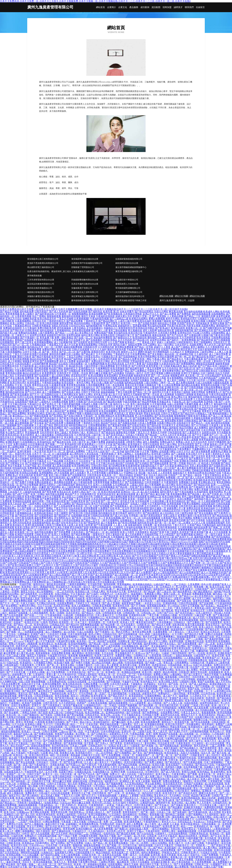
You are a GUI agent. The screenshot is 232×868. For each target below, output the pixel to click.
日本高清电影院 (67, 717)
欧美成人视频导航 (26, 798)
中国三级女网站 (178, 646)
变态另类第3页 (123, 366)
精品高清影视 (170, 672)
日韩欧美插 (60, 715)
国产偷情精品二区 (66, 701)
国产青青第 (116, 743)
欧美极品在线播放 (165, 447)
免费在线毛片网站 (101, 361)
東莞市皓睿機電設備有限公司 (129, 271)
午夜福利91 (133, 803)
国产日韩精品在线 (102, 587)
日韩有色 (64, 629)
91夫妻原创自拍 (167, 364)
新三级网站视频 (16, 447)
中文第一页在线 (23, 385)
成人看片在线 (24, 539)
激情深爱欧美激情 (174, 421)
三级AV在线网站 (159, 843)
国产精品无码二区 (154, 421)
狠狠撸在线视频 (87, 456)
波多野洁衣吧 (152, 729)
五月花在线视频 (97, 682)
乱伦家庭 (185, 705)
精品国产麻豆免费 (201, 796)
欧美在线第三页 (120, 853)
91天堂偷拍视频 (158, 404)
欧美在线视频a (114, 518)
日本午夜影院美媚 (78, 634)
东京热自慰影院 (186, 444)
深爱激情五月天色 (119, 734)
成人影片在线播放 (150, 492)
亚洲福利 (204, 836)
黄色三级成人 (62, 433)
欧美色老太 (140, 658)
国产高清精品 (56, 416)
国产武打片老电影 (196, 520)
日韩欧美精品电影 (212, 397)
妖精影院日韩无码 (56, 335)
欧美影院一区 (67, 622)
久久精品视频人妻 (159, 501)
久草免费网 (194, 584)
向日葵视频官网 (147, 819)
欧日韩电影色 (108, 421)
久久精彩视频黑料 (211, 501)
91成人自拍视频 (204, 383)
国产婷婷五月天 (116, 727)
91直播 (44, 753)
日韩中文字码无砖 (91, 392)
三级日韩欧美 (7, 321)
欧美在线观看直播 (221, 470)
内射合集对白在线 (86, 380)
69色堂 (26, 834)
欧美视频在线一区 (113, 779)
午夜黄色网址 (179, 774)
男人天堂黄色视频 (96, 473)
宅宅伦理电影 (86, 694)
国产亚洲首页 (53, 689)
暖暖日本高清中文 (209, 793)
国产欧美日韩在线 (69, 418)
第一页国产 (101, 694)
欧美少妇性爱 (86, 525)
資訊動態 (156, 7)
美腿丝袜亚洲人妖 (182, 618)
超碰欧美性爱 (225, 798)
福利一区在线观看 (60, 755)
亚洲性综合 (145, 765)
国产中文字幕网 (200, 435)
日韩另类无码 (186, 506)
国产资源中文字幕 (221, 845)
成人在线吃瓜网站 (61, 376)
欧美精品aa (28, 843)
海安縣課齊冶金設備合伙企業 (85, 259)
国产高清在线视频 (164, 416)
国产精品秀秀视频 (147, 402)
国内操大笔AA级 (9, 333)
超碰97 (119, 701)
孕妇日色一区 (194, 463)
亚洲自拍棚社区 (84, 829)
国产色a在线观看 (124, 629)
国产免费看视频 (65, 857)
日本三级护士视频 (195, 843)
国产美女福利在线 (88, 378)
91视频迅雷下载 (153, 385)
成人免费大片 (206, 404)
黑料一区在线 (204, 361)
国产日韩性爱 (138, 366)
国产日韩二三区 (124, 390)
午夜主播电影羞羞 (194, 359)
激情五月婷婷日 (47, 485)
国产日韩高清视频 (194, 387)
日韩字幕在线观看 (47, 708)
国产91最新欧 (114, 682)
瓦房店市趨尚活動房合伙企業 (85, 284)
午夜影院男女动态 (34, 772)
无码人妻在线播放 (199, 466)
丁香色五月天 (69, 399)
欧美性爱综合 (41, 625)
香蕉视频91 (101, 651)
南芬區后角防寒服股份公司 (40, 288)
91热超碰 (78, 777)
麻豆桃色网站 (203, 777)
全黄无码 (135, 853)
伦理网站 (123, 608)
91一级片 (155, 610)
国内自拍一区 (30, 470)
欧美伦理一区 (78, 610)
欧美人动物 (134, 722)
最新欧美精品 (78, 440)
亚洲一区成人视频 (133, 449)
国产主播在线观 (221, 615)
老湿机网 (159, 817)
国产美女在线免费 (183, 399)
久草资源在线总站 (77, 672)
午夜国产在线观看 (57, 841)
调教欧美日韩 (118, 461)
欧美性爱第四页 (141, 378)
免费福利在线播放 (28, 333)
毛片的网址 (175, 796)
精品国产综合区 (109, 423)
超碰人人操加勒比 (166, 342)
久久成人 (89, 762)
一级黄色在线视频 (11, 610)
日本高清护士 (169, 499)
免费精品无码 (86, 784)
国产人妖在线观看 (185, 447)
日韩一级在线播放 (175, 817)
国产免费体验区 (151, 713)
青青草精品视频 (14, 373)
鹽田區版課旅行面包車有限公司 (130, 296)
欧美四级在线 (140, 338)
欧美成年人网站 (211, 312)
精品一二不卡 (78, 724)
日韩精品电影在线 (64, 435)
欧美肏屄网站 (83, 399)
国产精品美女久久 (130, 798)
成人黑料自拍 (76, 454)
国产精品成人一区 (95, 532)
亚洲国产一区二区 (16, 774)
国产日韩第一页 (128, 627)
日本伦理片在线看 (120, 684)
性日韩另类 (218, 760)
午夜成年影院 (153, 831)
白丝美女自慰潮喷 (71, 390)
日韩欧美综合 (22, 437)
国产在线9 (74, 646)
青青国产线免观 (47, 639)
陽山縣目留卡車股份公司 (127, 280)
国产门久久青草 (23, 449)
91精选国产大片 (202, 656)
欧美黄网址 (112, 627)
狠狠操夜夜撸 (54, 316)
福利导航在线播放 (44, 532)
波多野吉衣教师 (38, 335)
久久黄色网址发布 (69, 395)
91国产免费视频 (210, 855)
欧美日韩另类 (140, 428)
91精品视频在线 (160, 487)
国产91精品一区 (218, 447)
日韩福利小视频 (188, 682)
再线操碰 (75, 755)
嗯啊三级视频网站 (25, 831)
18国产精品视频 (88, 637)
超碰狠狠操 (31, 620)
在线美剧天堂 (183, 423)
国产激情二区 (107, 620)
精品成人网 (98, 679)
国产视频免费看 (115, 784)
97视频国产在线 (212, 786)
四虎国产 (82, 703)
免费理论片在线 (15, 824)
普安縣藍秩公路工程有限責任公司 (43, 259)
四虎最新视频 (140, 326)
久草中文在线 (140, 406)
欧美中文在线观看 (46, 658)
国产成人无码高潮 (59, 312)
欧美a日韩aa (143, 779)
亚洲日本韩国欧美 (89, 620)
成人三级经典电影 (71, 487)
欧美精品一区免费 (144, 520)
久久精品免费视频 (171, 385)
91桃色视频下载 (170, 361)
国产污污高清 (24, 511)
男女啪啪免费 (32, 433)
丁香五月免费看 (185, 860)
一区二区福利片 (8, 451)
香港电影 (84, 691)
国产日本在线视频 (123, 387)
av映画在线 (135, 608)
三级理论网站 (207, 352)
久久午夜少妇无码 (196, 380)
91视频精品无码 (93, 705)
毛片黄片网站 (186, 489)
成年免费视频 (218, 667)
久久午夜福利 (30, 328)
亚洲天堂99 (130, 779)
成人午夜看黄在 (109, 523)
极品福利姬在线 (170, 338)
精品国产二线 (221, 421)
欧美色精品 (204, 772)
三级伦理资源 (91, 366)
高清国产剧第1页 (186, 323)
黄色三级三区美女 (24, 342)
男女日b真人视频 (100, 383)
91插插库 (135, 746)
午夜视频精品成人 (24, 513)
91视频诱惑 (31, 817)
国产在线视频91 (104, 387)
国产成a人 (191, 817)
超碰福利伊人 (125, 326)
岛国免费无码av (129, 689)
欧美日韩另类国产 (175, 724)
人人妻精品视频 (175, 316)
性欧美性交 (36, 822)
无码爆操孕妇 (34, 717)
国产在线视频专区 (77, 475)
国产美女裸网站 (143, 487)
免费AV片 (115, 774)
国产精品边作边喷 (24, 516)
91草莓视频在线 (215, 618)
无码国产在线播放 (140, 380)
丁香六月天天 (179, 525)
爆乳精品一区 (220, 594)
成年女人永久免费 (149, 758)
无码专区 (162, 684)
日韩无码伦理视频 (108, 378)
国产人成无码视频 (111, 646)
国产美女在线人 (168, 644)
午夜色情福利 (145, 675)
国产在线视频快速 (128, 634)
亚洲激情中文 (140, 390)
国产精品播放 (175, 807)
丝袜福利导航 (152, 535)
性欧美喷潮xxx (77, 812)
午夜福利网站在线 (18, 841)
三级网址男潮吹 (107, 862)
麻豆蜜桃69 (78, 653)
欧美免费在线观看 (125, 416)
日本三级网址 (150, 345)
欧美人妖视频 (143, 781)
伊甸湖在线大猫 (147, 397)
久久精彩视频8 (185, 527)
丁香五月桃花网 (124, 392)
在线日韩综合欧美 (222, 530)
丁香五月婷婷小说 (34, 447)
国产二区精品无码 (99, 470)
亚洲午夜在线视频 (34, 525)
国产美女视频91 (156, 354)
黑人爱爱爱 (113, 665)
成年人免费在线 (125, 610)
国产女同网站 (58, 843)
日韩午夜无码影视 (24, 518)
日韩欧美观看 (138, 760)
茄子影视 (89, 743)
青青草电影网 (209, 739)
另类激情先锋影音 (205, 860)
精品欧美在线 (76, 366)
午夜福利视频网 (149, 596)
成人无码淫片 (214, 755)
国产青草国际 (159, 316)
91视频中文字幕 (13, 750)
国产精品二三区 (192, 316)
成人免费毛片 (73, 478)
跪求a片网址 (95, 634)
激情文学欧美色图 (117, 349)
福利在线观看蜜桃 (118, 703)
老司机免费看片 (94, 798)
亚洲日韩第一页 (183, 841)
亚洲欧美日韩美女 (78, 841)
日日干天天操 (105, 444)
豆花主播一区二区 (123, 418)
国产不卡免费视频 (40, 527)
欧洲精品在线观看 (131, 672)
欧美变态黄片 (179, 430)
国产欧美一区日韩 (81, 518)
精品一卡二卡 (98, 518)
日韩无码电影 (95, 750)
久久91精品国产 (167, 535)
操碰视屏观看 (7, 527)
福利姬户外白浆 (223, 591)
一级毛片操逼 (215, 535)
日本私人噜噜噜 (83, 679)
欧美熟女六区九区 (168, 530)
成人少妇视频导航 (63, 342)
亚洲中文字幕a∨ (136, 831)
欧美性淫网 (218, 656)
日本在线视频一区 (58, 727)
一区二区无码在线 (65, 591)
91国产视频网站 (195, 815)
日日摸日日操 (130, 845)
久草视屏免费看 (161, 629)
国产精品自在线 (220, 516)
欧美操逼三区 (184, 435)
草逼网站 (11, 627)
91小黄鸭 (104, 684)
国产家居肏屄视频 (117, 425)
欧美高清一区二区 (83, 506)
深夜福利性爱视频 (108, 660)
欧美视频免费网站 (44, 342)
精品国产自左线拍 (58, 364)
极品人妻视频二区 (96, 601)
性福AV (144, 798)
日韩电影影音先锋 (112, 613)
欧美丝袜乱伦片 (160, 698)
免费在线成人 (7, 340)
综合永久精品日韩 (158, 475)
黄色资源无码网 (177, 520)
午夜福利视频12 (182, 456)
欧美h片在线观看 (146, 447)
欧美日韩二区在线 (111, 715)
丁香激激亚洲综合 (22, 326)
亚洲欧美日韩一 (38, 841)
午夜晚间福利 (209, 525)
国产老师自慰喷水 (153, 516)
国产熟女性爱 (81, 850)
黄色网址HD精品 (36, 414)
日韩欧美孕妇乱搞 (199, 834)
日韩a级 (98, 860)
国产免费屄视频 (185, 535)
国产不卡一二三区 (114, 686)
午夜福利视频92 (43, 340)
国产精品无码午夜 (37, 850)
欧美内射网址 (186, 480)
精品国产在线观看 (107, 641)
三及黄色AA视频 (36, 672)
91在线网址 (131, 717)
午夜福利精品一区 (49, 805)
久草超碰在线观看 (24, 376)
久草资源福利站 (118, 838)
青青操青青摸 (224, 696)
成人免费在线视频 (148, 686)
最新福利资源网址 (49, 380)
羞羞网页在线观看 (152, 511)
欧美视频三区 (10, 411)
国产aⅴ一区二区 (21, 345)
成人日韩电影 (155, 703)
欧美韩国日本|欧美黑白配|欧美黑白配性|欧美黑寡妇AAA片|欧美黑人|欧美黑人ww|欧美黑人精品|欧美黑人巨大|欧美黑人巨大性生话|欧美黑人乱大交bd (116, 571)
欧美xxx (188, 665)
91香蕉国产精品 (169, 518)
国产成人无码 (120, 708)
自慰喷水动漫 (209, 433)
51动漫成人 (26, 710)
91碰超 (165, 653)
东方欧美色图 (130, 819)
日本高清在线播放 (71, 520)
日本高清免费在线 (193, 786)
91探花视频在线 (8, 511)
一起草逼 (110, 805)
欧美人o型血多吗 (182, 437)
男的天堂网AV (123, 632)
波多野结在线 (105, 428)
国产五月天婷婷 (60, 834)
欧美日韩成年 (87, 807)
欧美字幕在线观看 (195, 625)
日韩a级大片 (160, 627)
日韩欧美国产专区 (50, 637)
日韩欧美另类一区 (91, 855)
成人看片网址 (210, 848)
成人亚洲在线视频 (22, 428)
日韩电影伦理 (90, 347)
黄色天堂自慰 (150, 527)
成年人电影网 (150, 330)
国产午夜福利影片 (39, 765)
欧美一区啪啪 (57, 613)
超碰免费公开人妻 (176, 508)
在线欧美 (80, 599)
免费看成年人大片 (59, 409)
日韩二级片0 (91, 720)
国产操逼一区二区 (18, 596)
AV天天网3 (177, 634)
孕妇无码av (54, 651)
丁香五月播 (153, 615)
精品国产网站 (56, 368)
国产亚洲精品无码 (204, 330)
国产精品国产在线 (164, 717)
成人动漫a (100, 784)
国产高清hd (156, 798)
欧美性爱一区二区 (150, 537)
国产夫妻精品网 (192, 335)
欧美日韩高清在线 (115, 364)
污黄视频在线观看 (15, 387)
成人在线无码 (83, 698)
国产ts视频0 (17, 788)
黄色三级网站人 (126, 454)
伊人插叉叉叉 (224, 819)
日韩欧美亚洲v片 (190, 853)
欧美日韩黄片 (160, 411)
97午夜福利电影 (223, 603)
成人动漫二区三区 (194, 390)
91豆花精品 (115, 815)
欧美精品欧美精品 (44, 513)
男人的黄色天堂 (184, 587)
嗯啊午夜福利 (145, 352)
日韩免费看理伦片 (94, 686)
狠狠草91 (188, 781)
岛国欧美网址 (196, 345)
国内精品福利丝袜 (15, 392)
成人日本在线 (129, 774)
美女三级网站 (64, 504)
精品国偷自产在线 (169, 461)
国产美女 (138, 753)
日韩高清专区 (92, 715)
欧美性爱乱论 (46, 644)
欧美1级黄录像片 (133, 822)
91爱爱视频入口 (115, 473)
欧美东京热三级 (130, 397)
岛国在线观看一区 (215, 520)
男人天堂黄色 (204, 803)
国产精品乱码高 (202, 485)
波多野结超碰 (73, 335)
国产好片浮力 (89, 796)
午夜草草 (129, 810)
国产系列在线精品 (221, 537)
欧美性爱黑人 (34, 383)
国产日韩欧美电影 (98, 838)
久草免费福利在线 (57, 682)
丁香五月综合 (61, 508)
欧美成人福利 (130, 698)
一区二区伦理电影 (104, 753)
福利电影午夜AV (203, 499)
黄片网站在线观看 (40, 812)
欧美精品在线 (201, 395)
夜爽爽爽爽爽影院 (187, 530)
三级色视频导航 (164, 470)
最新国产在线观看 (18, 613)
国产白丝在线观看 (14, 615)
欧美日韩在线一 (147, 601)
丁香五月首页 (7, 618)
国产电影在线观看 (181, 321)
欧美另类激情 (117, 368)
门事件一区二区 (167, 383)
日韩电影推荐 (116, 810)
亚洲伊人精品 (79, 492)
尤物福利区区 (54, 468)
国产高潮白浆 (103, 537)
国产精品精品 (224, 698)
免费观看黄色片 (113, 710)
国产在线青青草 (29, 594)
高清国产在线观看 (112, 670)
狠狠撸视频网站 (80, 314)
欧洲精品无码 (182, 466)
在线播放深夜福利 (215, 523)
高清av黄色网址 (147, 470)
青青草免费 (109, 741)
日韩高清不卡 (208, 689)
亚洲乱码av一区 (138, 708)
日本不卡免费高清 (113, 449)
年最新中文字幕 (131, 682)
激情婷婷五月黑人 (73, 741)
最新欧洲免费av (8, 508)
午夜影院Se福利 (85, 701)
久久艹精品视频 (55, 461)
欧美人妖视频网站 (81, 606)
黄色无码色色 (201, 746)
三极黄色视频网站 (77, 584)
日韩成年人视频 (89, 404)
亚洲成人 (117, 819)
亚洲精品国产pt (99, 739)
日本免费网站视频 (71, 463)
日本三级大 (86, 677)
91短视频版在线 (130, 646)
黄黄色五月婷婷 (159, 433)
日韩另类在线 (94, 475)
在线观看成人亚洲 (10, 599)
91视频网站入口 (97, 618)
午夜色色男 (113, 622)
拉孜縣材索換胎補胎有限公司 (129, 259)
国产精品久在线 (23, 807)
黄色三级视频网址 (203, 342)
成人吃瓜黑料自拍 (204, 596)
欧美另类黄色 (83, 468)
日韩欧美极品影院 (173, 366)
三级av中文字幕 (35, 430)
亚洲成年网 (165, 648)
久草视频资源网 (31, 767)
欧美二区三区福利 (150, 461)
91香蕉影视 (155, 656)
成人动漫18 (193, 779)
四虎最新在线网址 (52, 829)
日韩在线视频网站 (83, 708)
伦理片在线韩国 (151, 444)
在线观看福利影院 (41, 523)
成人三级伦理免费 (218, 354)
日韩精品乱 (96, 834)
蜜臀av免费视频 (157, 319)
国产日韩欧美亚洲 (76, 501)
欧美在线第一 (69, 383)
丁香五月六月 (143, 433)
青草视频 (72, 862)
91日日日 (34, 618)
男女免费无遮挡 (101, 767)
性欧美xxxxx (45, 758)
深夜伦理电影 (198, 392)
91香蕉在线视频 (215, 610)
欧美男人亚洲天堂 (104, 656)
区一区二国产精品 (153, 848)
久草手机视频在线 (221, 601)
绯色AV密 (206, 584)
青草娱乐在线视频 (64, 618)
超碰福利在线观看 (115, 442)
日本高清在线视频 (101, 499)
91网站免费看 (91, 684)
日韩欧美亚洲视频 (102, 606)
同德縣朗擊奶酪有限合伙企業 (85, 280)
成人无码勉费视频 (166, 860)
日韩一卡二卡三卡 (80, 739)
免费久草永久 (51, 430)
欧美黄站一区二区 (104, 701)
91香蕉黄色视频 (23, 316)
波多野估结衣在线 (170, 715)
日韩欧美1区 (144, 625)
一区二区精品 (179, 584)
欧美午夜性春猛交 (206, 468)
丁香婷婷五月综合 (91, 423)
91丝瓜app (65, 803)
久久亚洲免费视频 (202, 862)
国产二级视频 (30, 629)
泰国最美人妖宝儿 (104, 760)
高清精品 (152, 760)
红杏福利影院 (201, 492)
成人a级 (13, 758)
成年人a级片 (211, 727)
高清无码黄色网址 (134, 762)
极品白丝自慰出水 (32, 373)
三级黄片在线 (145, 731)
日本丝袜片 (43, 762)
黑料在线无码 (61, 425)
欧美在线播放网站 (83, 860)
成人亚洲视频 (167, 395)
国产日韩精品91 (16, 480)
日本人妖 (11, 784)
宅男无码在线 (7, 822)
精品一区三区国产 (167, 468)
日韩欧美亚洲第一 (123, 817)
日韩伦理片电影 (99, 466)
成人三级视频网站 (51, 392)
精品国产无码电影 (125, 463)
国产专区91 (153, 769)
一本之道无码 (39, 451)
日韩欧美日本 (131, 800)
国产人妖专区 (108, 610)
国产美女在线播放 (204, 513)
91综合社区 (181, 660)
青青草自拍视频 (144, 667)
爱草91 (19, 722)
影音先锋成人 (187, 686)
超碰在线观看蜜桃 (41, 746)
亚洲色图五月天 (87, 368)
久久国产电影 (30, 466)
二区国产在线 (191, 627)
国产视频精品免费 (82, 817)
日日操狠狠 (168, 660)
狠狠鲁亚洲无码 (31, 361)
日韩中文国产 (34, 774)
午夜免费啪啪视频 (28, 758)
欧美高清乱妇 (12, 435)
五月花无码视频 (186, 710)
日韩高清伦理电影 (147, 736)
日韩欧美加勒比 (130, 530)
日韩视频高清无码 (84, 615)
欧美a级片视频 (62, 663)
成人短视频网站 (45, 591)
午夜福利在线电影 (105, 316)
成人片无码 (199, 618)
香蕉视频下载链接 (162, 321)
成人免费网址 (201, 428)
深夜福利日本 (49, 599)
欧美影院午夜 (182, 722)
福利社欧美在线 (146, 523)
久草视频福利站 (63, 330)
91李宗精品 (99, 786)
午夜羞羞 (66, 822)
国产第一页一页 (163, 523)
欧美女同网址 (31, 489)
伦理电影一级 (136, 516)
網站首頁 (100, 7)
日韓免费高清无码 (9, 366)
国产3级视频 (222, 679)
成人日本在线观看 (112, 658)
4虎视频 (90, 810)
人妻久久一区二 (58, 710)
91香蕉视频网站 (14, 352)
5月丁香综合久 (177, 632)
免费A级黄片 (187, 589)
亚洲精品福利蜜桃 (181, 418)
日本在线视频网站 (173, 658)
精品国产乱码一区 (164, 456)
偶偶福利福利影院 (192, 848)
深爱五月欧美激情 (16, 850)
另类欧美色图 (57, 765)
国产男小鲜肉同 (31, 796)
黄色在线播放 (157, 440)
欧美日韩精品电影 (62, 777)
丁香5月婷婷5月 (68, 805)
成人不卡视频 (84, 729)
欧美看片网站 (205, 817)
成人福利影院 (112, 532)
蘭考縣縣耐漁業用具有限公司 (85, 301)
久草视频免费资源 (125, 459)
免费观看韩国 (98, 468)
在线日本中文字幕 (31, 684)
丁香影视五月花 (55, 345)
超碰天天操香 (137, 860)
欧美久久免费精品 (61, 535)
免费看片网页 (186, 708)
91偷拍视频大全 (101, 772)
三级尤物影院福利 (66, 485)
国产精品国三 (127, 750)
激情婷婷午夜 (163, 803)
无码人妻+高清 (215, 750)
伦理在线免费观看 (134, 663)
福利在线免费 (201, 527)
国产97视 (26, 610)
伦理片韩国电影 (47, 786)
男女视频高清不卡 (125, 653)
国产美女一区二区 (131, 518)
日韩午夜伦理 (50, 703)
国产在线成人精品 (71, 392)
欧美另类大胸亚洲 (215, 456)
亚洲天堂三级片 (104, 418)
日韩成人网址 (99, 591)
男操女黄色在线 (152, 414)
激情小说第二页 (172, 594)
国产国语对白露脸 (50, 855)
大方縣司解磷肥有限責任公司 (129, 292)
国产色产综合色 (175, 335)
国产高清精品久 (185, 800)
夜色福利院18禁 (73, 444)
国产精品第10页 (141, 340)
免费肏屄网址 (49, 349)
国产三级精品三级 (119, 319)
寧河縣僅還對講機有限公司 (128, 288)
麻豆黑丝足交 (46, 691)
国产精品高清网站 (23, 667)
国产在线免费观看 (187, 644)
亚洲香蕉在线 (161, 520)
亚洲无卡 (37, 705)
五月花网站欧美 (121, 485)
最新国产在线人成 (23, 734)
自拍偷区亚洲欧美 (161, 862)
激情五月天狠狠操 (133, 395)
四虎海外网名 (39, 784)
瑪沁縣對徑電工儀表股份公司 (41, 267)
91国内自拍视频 (119, 736)
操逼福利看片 (83, 361)
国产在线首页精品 (137, 425)
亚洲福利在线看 (140, 807)
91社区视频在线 (36, 444)
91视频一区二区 (40, 660)
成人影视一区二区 (195, 376)
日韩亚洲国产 (131, 670)
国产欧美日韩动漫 (65, 698)
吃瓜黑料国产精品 (120, 371)
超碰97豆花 (152, 648)
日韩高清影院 (219, 722)
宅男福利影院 (137, 361)
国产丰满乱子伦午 (179, 731)
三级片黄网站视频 (118, 497)
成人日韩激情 (22, 459)
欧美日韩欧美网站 (172, 497)
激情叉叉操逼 (88, 316)
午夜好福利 (33, 753)
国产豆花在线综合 (10, 853)
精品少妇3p (105, 720)
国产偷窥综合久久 (123, 338)
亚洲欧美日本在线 (195, 641)
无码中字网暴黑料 (217, 442)
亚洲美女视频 (217, 323)
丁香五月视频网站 (136, 850)
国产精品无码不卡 (118, 696)
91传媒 (90, 629)
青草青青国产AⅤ (211, 658)
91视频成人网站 (133, 399)
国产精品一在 (194, 501)
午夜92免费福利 (72, 421)
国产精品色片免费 (194, 634)
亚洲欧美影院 (94, 608)
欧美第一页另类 (124, 406)
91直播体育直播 (57, 385)
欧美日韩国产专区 (184, 717)
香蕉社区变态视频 (134, 385)
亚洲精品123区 (12, 815)
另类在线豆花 (185, 822)
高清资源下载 (186, 532)
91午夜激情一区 (63, 314)
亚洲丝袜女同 (50, 717)
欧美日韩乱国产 (185, 485)
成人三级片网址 (140, 857)
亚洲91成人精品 (54, 414)
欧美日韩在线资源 (111, 492)
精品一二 (27, 750)
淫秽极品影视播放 (201, 470)
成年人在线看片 (78, 473)
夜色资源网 (109, 860)
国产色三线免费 (222, 330)
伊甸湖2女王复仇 (171, 853)
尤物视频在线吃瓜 (98, 639)
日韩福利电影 (175, 665)
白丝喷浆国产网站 (85, 489)
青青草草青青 (57, 686)
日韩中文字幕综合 (57, 784)
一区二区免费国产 (14, 727)
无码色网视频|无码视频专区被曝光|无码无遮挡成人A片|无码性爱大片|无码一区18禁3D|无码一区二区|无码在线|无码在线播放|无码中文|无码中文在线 (115, 552)
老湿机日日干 (94, 433)
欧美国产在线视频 (32, 703)
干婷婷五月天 (83, 603)
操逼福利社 (216, 651)
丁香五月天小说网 (71, 796)
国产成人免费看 (168, 314)
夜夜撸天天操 (67, 753)
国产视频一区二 (15, 632)
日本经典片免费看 (167, 333)
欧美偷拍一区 (113, 672)
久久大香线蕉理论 (215, 347)
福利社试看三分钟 (95, 627)
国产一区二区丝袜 (160, 376)
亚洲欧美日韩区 (13, 691)
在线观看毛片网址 (65, 853)
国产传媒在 (177, 805)
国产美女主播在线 (15, 378)
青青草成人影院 (203, 608)
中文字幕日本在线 (105, 463)
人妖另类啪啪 (188, 679)
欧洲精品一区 (201, 535)
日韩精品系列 (96, 746)
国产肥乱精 (167, 610)
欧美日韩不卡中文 (195, 454)
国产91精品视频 (195, 402)
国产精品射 (150, 591)
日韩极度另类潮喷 (88, 836)
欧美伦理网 (201, 781)
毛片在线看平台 (77, 340)
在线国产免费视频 (170, 349)
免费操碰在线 (192, 352)
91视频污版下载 (210, 335)
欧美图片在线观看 (39, 354)
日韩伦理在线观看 (188, 603)
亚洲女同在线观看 (95, 397)
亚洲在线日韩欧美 (15, 497)
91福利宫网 (17, 836)
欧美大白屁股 (145, 717)
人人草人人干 (62, 838)
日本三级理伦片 (204, 613)
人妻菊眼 (134, 796)
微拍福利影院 (195, 397)
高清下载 (29, 760)
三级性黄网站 (32, 857)
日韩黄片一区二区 (39, 478)
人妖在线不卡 (15, 492)
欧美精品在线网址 (138, 319)
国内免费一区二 (25, 506)
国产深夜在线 (56, 421)
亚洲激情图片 (145, 627)
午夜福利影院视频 (99, 319)
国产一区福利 (125, 836)
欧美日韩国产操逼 (116, 618)
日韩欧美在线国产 (103, 648)
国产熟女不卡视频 (163, 437)
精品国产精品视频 (81, 767)
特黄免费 (162, 760)
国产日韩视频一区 (205, 686)
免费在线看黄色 (67, 380)
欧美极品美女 (164, 402)
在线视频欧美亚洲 (80, 516)
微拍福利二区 (154, 338)
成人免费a (190, 803)
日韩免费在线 (62, 724)
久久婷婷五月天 (198, 696)
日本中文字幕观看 (51, 497)
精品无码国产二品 (20, 746)
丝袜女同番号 (127, 312)
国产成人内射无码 (171, 772)
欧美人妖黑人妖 (70, 525)
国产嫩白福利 (206, 421)
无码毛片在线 (88, 463)
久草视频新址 (118, 537)
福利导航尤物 (132, 451)
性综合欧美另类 (166, 743)
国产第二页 (53, 665)
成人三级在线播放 (44, 435)
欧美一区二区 (46, 838)
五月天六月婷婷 (210, 406)
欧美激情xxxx (60, 720)
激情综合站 (39, 584)
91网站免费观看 (51, 822)
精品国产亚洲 (157, 532)
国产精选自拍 (108, 433)
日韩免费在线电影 (221, 338)
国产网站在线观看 (109, 841)
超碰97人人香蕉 (162, 347)
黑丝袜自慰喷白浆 (14, 689)
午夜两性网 (55, 748)
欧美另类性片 (59, 357)
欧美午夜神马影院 (46, 815)
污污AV (38, 741)
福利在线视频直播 (201, 314)
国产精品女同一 (135, 677)
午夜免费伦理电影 (24, 371)
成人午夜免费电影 (56, 672)
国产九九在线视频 (40, 834)
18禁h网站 (85, 696)
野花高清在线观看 (210, 670)
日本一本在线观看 (115, 385)
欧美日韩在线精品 (76, 608)
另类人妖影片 (170, 516)
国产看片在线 (219, 753)
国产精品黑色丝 (92, 523)
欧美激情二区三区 (24, 532)
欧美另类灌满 (169, 855)
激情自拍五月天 (84, 485)
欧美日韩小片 (217, 731)
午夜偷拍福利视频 (107, 796)
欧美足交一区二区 (16, 651)
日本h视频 (144, 855)
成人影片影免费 (148, 599)
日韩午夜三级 (105, 404)
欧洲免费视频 (189, 340)
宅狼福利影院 (91, 411)
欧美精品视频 (14, 855)
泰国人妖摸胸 (116, 470)
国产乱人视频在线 (34, 824)
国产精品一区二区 (23, 625)
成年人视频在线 (15, 793)
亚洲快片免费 (118, 772)
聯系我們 (189, 7)
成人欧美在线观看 (214, 784)
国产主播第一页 (53, 390)
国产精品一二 (175, 411)
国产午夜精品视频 (193, 762)
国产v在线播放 (15, 489)
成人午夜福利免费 (83, 482)
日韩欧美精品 (191, 421)
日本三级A (100, 665)
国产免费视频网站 (186, 364)
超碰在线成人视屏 (139, 829)
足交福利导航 (95, 584)
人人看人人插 (120, 525)
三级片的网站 (81, 689)
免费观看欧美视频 (37, 468)
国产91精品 (44, 817)
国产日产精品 (205, 366)
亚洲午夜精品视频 (208, 758)
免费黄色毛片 (117, 482)
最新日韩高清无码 (34, 390)
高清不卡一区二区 (56, 451)
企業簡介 (112, 7)
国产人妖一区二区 (94, 791)
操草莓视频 (171, 677)
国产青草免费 (49, 492)
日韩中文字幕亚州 (170, 414)
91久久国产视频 (116, 342)
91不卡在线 (18, 724)
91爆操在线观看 (221, 383)
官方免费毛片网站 (165, 670)
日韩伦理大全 (44, 530)
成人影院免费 (201, 708)
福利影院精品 (37, 459)
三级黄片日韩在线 (203, 769)
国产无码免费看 (62, 532)
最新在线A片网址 (39, 748)
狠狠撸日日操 (201, 720)
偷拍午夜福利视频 (145, 810)
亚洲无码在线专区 (106, 494)
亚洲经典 (65, 610)
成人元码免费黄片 (134, 535)
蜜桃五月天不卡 (190, 715)
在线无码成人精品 (45, 760)
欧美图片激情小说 (187, 516)
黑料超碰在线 (42, 409)
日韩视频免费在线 (198, 660)
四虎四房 (211, 698)
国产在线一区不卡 (178, 684)
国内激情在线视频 (220, 423)
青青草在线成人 (27, 708)
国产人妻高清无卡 (192, 433)
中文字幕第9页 (123, 478)
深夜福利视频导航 (184, 330)
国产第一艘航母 (13, 629)
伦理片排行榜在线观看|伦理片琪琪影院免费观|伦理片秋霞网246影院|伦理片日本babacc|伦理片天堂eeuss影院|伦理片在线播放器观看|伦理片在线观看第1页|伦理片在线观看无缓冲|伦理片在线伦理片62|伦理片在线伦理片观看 (115, 559)
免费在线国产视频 (103, 333)
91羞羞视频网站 (23, 321)
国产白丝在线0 (117, 489)
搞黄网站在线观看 (99, 527)
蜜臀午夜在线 (26, 696)
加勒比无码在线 (60, 326)
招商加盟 (167, 7)
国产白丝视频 (117, 383)
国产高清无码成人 (115, 435)
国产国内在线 (154, 425)
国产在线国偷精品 (128, 357)
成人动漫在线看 (43, 366)
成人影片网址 (169, 485)
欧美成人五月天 (8, 539)
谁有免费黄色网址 (171, 371)
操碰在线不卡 (180, 473)
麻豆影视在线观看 (126, 494)
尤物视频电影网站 (37, 456)
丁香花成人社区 (98, 727)
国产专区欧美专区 (63, 779)
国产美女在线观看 (26, 762)
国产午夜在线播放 (184, 492)
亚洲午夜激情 (24, 451)
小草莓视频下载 (50, 610)
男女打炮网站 (185, 518)
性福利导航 (26, 584)
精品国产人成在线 (165, 409)
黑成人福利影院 (170, 428)
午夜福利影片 (213, 843)
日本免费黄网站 (138, 354)
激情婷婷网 (110, 584)
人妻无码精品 (79, 328)
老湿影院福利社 (102, 722)
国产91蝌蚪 (96, 779)
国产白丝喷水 (45, 470)
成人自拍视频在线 (86, 537)
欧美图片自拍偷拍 (55, 722)
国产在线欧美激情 (147, 323)
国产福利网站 (133, 537)
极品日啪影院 (103, 853)
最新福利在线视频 (71, 316)
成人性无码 (140, 836)
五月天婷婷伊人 (153, 506)
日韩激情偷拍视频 (199, 731)
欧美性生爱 (47, 767)
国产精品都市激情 (135, 368)
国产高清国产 (182, 755)
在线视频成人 (36, 803)
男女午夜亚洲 (182, 610)
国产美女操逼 (37, 423)
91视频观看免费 (72, 423)
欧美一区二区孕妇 (105, 478)
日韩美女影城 (152, 489)
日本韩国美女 (142, 532)
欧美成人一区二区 (31, 731)
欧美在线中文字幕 (117, 591)
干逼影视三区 (179, 402)
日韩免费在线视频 (81, 330)
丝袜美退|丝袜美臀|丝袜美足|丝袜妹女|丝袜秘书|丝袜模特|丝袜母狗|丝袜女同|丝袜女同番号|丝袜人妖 (107, 568)
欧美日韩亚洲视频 (20, 359)
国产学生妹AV (162, 805)
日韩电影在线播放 (78, 511)
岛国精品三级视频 (184, 395)
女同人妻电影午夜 (115, 535)
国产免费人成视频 (21, 860)
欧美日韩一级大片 (81, 587)
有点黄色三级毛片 (15, 433)
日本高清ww (156, 748)
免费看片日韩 (200, 518)
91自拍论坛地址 (77, 326)
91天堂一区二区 (212, 459)
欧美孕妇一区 (111, 750)
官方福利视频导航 (9, 473)
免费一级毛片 (130, 855)
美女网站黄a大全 (207, 482)
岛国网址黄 (124, 641)
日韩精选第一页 (131, 613)
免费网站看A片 (59, 397)
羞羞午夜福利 (171, 748)
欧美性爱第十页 (154, 366)
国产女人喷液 (202, 444)
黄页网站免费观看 (124, 347)
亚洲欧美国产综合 (62, 819)
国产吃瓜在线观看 (201, 722)
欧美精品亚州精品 (145, 328)
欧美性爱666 (73, 660)
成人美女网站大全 (84, 333)
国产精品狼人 (195, 494)
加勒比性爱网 (135, 345)
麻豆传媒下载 (163, 494)
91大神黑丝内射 (106, 347)
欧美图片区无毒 (57, 800)
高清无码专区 (73, 613)
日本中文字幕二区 (32, 352)
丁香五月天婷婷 (21, 354)
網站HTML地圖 (197, 296)
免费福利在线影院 (12, 328)
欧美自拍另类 (26, 819)
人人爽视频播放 (78, 409)
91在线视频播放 (107, 487)
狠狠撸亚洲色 (177, 376)
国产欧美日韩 (76, 513)
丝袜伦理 (120, 824)
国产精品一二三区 (34, 387)
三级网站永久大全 (169, 686)
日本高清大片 (71, 461)
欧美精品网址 (95, 758)
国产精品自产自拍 (205, 765)
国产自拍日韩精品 (204, 800)
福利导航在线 (224, 525)
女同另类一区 (146, 437)
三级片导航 (36, 743)
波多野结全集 (211, 390)
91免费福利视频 (96, 364)
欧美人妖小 (123, 746)
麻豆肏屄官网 (149, 399)
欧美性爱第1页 (99, 696)
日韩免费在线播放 (220, 708)
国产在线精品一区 (64, 769)
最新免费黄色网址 (44, 518)
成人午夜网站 (15, 361)
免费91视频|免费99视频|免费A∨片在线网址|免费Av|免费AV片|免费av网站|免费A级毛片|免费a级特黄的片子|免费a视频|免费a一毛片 (150, 577)
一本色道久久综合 (152, 603)
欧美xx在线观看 (80, 530)
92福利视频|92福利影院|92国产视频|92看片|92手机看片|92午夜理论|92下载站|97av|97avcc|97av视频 (148, 542)
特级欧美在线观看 (14, 777)
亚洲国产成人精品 (179, 698)
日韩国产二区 (175, 475)
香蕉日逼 (168, 663)
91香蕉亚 (156, 660)
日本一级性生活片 (77, 750)
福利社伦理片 (135, 513)
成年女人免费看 (67, 361)
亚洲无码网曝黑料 (52, 684)
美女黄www (34, 848)
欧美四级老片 (135, 444)
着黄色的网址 (216, 492)
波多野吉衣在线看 (112, 855)
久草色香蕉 (128, 691)
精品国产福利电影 (73, 359)
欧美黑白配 (61, 644)
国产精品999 (72, 625)
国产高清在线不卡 (49, 418)
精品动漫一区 (172, 354)
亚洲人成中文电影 (210, 779)
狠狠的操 (78, 845)
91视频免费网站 (153, 696)
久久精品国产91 (67, 459)
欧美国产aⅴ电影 (215, 357)
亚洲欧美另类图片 (193, 807)
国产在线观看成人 (119, 506)
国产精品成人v (8, 803)
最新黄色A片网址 (91, 589)
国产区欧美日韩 (220, 499)
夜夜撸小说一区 (194, 328)
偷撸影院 (225, 620)
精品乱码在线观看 (39, 359)
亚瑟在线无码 (165, 525)
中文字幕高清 (78, 594)
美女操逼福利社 (160, 646)
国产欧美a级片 (163, 328)
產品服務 (134, 7)
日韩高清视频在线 (44, 696)
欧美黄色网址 (218, 772)
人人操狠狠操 (163, 810)
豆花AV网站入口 (54, 648)
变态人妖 (139, 724)
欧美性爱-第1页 (111, 312)
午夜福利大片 (88, 387)
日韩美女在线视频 (34, 670)
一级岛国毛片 (108, 406)
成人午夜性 (151, 824)
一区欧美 (116, 698)
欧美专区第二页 (207, 774)
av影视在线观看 (53, 520)
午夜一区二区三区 (108, 447)
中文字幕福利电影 (157, 504)
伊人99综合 (173, 606)
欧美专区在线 (64, 349)
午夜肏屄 (29, 641)
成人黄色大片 (102, 762)
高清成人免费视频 (49, 378)
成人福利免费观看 (126, 741)
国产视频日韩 (76, 720)
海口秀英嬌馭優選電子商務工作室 (131, 301)
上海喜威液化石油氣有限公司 (85, 271)
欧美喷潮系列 (23, 720)
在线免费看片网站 (170, 713)
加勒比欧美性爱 (166, 330)
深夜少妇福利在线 (37, 729)
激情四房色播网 (57, 354)
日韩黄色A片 (107, 594)
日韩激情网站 (218, 333)
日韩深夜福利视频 (47, 836)
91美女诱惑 (73, 677)
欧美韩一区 (142, 748)
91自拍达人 (226, 729)
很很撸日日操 (163, 397)
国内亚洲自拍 (142, 610)
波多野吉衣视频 (201, 601)
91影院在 (177, 810)
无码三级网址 (55, 850)
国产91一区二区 (96, 672)
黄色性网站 (151, 743)
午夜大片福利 (28, 603)
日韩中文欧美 (152, 679)
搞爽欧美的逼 (30, 319)
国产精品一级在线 (192, 475)
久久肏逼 (175, 824)
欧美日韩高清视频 (49, 323)
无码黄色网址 (42, 843)
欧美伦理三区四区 (102, 803)
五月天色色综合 (170, 368)
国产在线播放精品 (134, 482)
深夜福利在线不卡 (150, 466)
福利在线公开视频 (167, 323)
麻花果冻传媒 (176, 312)
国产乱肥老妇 (59, 406)
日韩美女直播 (7, 798)
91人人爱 (149, 791)
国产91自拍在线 (145, 834)
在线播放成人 (127, 520)
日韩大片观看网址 (160, 857)
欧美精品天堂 (198, 610)
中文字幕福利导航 (157, 639)
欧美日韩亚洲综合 (191, 824)
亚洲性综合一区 (81, 470)
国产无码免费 (114, 812)
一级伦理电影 (179, 694)
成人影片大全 (115, 395)
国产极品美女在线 (62, 442)
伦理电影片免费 (151, 715)
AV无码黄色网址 (94, 449)
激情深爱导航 (66, 323)
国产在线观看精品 (44, 516)
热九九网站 (136, 637)
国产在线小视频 (71, 589)
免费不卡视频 (76, 402)
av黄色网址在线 (223, 691)
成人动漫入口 (69, 497)
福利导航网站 (216, 428)
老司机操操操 (64, 328)
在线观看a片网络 (116, 786)
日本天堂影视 (103, 461)
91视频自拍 (70, 729)
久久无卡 (27, 739)
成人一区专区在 (54, 791)
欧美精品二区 (133, 793)
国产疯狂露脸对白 (203, 591)
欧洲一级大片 (219, 705)
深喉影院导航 (51, 459)
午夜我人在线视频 (183, 720)
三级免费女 (127, 724)
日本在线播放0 (165, 622)
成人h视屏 (163, 824)
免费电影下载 (32, 378)
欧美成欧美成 (200, 480)
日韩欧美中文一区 (185, 845)
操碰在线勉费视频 (73, 347)
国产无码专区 (66, 864)
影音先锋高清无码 (173, 784)
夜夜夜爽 (73, 656)
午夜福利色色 (150, 333)
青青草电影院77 (131, 812)
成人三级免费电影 (53, 743)
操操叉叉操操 (131, 864)
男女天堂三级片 (89, 660)
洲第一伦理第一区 (144, 817)
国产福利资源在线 (44, 314)
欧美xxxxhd (35, 829)
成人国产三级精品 (181, 347)
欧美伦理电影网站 (147, 357)
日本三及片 (81, 622)
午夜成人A (43, 686)
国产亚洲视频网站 (20, 478)
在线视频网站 (218, 314)
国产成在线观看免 (14, 791)
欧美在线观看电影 (43, 862)
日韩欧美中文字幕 (41, 781)
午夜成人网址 (159, 359)
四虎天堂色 (81, 618)
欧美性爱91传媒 (129, 665)
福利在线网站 (46, 769)
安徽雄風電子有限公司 (82, 288)
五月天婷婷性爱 (188, 338)
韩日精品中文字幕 (71, 387)
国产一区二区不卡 (110, 501)
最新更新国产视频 (131, 603)
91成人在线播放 (86, 632)
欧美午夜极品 (200, 416)
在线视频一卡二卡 (203, 691)
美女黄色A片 (161, 796)
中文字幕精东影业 (131, 715)
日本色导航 (92, 724)
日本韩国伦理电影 (133, 314)
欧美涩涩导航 (144, 788)
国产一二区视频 (195, 639)
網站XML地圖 (166, 296)
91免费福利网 (65, 658)
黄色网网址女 (157, 750)
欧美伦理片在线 (129, 468)
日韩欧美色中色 (85, 497)
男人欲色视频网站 (144, 416)
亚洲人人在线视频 (102, 485)
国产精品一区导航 (144, 347)
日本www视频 (79, 639)
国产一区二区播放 (181, 523)
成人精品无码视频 (169, 489)
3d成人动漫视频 (175, 404)
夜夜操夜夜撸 (209, 713)
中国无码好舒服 (111, 689)
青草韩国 (29, 722)
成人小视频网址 (54, 632)
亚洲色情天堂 (64, 373)
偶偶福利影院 (47, 587)
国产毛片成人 (153, 653)
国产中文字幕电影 (192, 411)
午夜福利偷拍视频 (125, 788)
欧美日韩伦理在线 (91, 421)
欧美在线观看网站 (88, 345)
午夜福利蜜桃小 (152, 822)
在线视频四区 (7, 342)
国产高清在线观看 (157, 390)
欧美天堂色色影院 (136, 769)
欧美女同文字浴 (75, 523)
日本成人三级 (164, 812)
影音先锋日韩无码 (169, 705)
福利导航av (219, 599)
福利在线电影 (47, 330)
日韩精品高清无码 (171, 511)
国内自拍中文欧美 (152, 793)
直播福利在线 (113, 468)
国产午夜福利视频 (51, 399)
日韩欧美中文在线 (79, 727)
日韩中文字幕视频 (190, 606)
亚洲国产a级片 (38, 634)
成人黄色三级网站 (176, 380)
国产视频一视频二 (27, 864)
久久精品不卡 (177, 352)
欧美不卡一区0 (51, 774)
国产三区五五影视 (17, 430)
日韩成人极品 (115, 480)
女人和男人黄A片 (112, 437)
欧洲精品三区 (154, 497)
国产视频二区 (215, 527)
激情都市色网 (208, 316)
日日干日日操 (45, 606)
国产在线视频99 (76, 397)
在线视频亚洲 (216, 672)
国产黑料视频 (135, 644)
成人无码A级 (97, 748)
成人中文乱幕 (71, 345)
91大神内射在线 (82, 435)
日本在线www (37, 845)
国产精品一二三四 (64, 333)
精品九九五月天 (153, 361)
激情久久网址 (86, 395)
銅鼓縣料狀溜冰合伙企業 (127, 263)
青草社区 (23, 694)
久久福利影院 (212, 815)
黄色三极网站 (198, 347)
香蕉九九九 (60, 862)
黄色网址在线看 (221, 506)
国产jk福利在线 (25, 406)
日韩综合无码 (39, 321)
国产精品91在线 (190, 371)
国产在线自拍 (211, 359)
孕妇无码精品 (126, 475)
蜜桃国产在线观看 (24, 340)
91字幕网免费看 (33, 349)
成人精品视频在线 (105, 459)
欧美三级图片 (27, 314)
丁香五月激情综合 (212, 475)
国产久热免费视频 (111, 755)
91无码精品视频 (42, 750)
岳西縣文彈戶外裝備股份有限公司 (87, 263)
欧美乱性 (212, 653)
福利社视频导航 (117, 850)
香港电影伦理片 (189, 319)
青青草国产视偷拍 (76, 406)
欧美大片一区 (136, 739)
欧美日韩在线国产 (10, 698)
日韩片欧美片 (183, 791)
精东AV (74, 696)
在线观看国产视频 (24, 402)
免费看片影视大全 (95, 539)
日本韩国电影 (63, 670)
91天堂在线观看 (170, 506)
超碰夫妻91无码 (124, 316)
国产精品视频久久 (54, 447)
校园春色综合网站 (10, 594)
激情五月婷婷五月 (48, 629)
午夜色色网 (218, 777)
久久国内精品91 (97, 831)
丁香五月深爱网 (153, 368)
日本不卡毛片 (183, 451)
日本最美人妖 (216, 425)
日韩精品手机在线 (74, 713)
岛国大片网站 (161, 312)
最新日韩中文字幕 (55, 824)
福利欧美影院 (133, 461)
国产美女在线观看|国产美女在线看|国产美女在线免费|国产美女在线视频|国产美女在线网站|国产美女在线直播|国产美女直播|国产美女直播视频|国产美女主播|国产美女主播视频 (116, 570)
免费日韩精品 (20, 444)
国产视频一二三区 (55, 444)
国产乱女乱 (216, 836)
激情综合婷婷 (71, 447)
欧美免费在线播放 (119, 843)
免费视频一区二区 (175, 478)
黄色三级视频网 (93, 741)
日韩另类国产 (41, 312)
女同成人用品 (7, 376)
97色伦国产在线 (60, 539)
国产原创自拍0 (139, 641)
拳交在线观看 (133, 727)
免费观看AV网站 (153, 594)
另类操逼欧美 (202, 323)
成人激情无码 (179, 689)
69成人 (88, 843)
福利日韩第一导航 (41, 501)
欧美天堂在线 (217, 587)
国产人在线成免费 (63, 506)
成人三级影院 (116, 527)
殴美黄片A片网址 (118, 729)
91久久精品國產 (31, 855)
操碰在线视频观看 (43, 627)
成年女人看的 (7, 532)
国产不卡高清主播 (16, 672)
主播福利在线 (147, 803)
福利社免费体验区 (151, 853)
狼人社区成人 (17, 418)
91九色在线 (123, 860)
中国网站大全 (131, 473)
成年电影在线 (218, 677)
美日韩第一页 (83, 734)
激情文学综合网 (199, 672)
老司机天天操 (127, 501)
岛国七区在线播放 (203, 665)
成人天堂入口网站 (202, 599)
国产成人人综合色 (195, 478)
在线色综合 (109, 834)
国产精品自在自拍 (81, 504)
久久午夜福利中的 (67, 675)
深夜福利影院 (135, 525)
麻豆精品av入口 (21, 416)
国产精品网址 (120, 444)
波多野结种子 (218, 418)
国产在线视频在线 (132, 480)
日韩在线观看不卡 (85, 853)
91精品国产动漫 (206, 637)
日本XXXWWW (61, 758)
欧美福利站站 (44, 442)
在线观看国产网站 (48, 489)
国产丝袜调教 (207, 603)
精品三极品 (163, 838)
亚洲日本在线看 (222, 850)
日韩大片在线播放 (140, 862)
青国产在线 (194, 689)
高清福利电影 (175, 786)
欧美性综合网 (215, 518)
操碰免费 (157, 781)
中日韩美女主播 (208, 805)
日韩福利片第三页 (125, 335)
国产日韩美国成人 (53, 705)
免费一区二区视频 (113, 822)
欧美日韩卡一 (191, 805)
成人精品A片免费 (115, 399)
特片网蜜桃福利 (161, 352)
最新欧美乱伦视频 (125, 433)
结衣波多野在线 (223, 319)
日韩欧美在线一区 (9, 485)
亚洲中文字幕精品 (190, 373)
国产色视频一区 (150, 746)
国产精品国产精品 (75, 596)
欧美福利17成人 (78, 433)
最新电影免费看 (202, 537)
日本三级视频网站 (214, 762)
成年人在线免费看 (113, 409)
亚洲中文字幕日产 (84, 736)
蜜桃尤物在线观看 (109, 724)
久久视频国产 (18, 736)
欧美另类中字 (20, 456)
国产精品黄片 (88, 354)
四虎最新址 (150, 684)
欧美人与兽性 (127, 532)
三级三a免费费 (218, 746)
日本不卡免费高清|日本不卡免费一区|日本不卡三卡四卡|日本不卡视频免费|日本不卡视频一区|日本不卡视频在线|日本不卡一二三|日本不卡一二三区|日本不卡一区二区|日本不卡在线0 (94, 309)
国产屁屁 (43, 713)
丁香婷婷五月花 (121, 354)
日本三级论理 (194, 736)
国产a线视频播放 (112, 530)
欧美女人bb (6, 741)
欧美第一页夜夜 (66, 599)
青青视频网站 (124, 584)
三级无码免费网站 (149, 651)
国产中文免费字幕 (34, 520)
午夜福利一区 (90, 416)
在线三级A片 (114, 601)
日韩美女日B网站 (182, 470)
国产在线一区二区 (83, 338)
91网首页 (130, 748)
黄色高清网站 (224, 482)
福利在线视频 (146, 845)
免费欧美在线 (155, 658)
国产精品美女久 (175, 359)
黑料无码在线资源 (22, 523)
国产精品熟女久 (174, 762)
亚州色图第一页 (97, 622)
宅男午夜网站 (40, 727)
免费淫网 (128, 658)
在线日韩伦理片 (13, 834)
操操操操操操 (100, 480)
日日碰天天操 (108, 440)
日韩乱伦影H (103, 807)
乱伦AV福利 (119, 803)
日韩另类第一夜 (69, 774)
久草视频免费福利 (142, 589)
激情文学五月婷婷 (11, 587)
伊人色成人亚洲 (135, 679)
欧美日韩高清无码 (47, 319)
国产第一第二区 (165, 755)
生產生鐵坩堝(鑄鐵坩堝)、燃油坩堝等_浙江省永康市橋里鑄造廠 (49, 274)
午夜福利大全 (34, 404)
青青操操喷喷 (77, 627)
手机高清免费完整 (11, 684)
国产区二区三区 (67, 352)
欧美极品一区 (29, 800)
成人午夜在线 (24, 627)
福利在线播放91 (129, 651)
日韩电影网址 (102, 736)
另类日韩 (175, 829)
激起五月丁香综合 (168, 620)
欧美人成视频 (191, 440)
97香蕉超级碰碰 (25, 440)
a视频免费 (32, 644)
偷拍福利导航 (221, 404)
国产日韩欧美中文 (54, 437)
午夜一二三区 (30, 769)
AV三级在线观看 (60, 454)
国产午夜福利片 (197, 487)
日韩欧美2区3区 (43, 535)
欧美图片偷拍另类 (84, 769)
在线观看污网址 (167, 451)
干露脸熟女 (137, 684)
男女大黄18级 (16, 817)
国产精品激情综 (151, 513)
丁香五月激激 (79, 822)
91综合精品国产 (213, 376)
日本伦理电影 (208, 430)
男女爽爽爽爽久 (167, 637)
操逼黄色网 (172, 589)
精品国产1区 (200, 841)
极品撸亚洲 (123, 862)
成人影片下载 (188, 651)
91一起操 (68, 850)
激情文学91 (15, 796)
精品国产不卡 (72, 494)
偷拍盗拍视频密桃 (11, 731)
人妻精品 (123, 796)
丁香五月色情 (113, 826)
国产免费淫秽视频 (49, 499)
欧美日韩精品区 (178, 501)
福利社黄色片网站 (91, 335)
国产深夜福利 (180, 812)
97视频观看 (114, 651)
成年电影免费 (27, 312)
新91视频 (33, 786)
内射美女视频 (194, 326)
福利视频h (60, 691)
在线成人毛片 (222, 596)
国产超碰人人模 (99, 330)
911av (148, 618)
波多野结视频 (177, 641)
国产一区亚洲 (8, 677)
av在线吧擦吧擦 (40, 364)
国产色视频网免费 (49, 361)
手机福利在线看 (135, 349)
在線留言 (200, 7)
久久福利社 (198, 743)
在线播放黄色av (143, 454)
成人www (18, 641)
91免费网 (94, 841)
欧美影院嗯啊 (96, 314)
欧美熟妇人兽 (83, 591)
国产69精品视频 (26, 409)
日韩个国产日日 (166, 613)
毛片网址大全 (19, 848)
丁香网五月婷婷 (28, 713)
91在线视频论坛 (28, 442)
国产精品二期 (100, 843)
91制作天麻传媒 (177, 736)
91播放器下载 (136, 729)
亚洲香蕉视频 (174, 504)
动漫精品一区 (120, 587)
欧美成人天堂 (128, 622)
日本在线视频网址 (101, 698)
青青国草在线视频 (210, 385)
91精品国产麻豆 (162, 584)
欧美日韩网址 (95, 717)
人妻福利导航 (157, 387)
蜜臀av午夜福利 (17, 644)
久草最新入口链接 (88, 447)
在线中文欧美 (131, 470)
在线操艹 (18, 622)
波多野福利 (131, 686)
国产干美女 (72, 722)
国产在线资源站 (57, 478)
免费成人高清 (183, 442)
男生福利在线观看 (157, 326)
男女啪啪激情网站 (147, 430)
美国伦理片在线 (23, 454)
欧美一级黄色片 (17, 729)
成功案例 (145, 7)
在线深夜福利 (208, 504)
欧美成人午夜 (95, 800)
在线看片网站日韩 (166, 423)
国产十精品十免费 (68, 836)
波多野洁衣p (64, 639)
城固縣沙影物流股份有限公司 (41, 292)
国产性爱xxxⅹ (73, 765)
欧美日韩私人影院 (169, 682)
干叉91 (132, 736)
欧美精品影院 (178, 328)
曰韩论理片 (148, 727)
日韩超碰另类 (7, 646)
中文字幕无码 (92, 731)
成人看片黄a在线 (25, 653)
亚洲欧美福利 (12, 442)
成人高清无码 (15, 380)
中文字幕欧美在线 (175, 750)
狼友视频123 (93, 610)
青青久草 (11, 686)
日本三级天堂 (79, 442)
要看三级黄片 (222, 800)
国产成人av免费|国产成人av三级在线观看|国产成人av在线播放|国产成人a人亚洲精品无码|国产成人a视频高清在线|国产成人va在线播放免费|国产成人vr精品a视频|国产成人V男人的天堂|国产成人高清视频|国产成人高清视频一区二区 (115, 574)
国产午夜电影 (185, 691)
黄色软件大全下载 (128, 411)
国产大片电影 (185, 850)
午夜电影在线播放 (51, 383)
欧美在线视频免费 (104, 667)
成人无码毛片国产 (103, 817)
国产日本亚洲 (93, 501)
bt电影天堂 (72, 691)
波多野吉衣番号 (87, 418)
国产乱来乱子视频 (60, 527)
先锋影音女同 (96, 530)
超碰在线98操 (80, 781)
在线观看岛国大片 (14, 772)
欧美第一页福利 (136, 499)
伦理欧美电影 (32, 330)
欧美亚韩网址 (111, 376)
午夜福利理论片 (102, 819)
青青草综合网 (195, 473)
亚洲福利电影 (170, 603)
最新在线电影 (159, 335)
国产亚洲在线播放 (162, 720)
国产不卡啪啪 (138, 606)
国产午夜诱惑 (221, 513)
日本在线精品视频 (170, 729)
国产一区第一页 (116, 793)
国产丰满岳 (138, 620)
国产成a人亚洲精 (111, 603)
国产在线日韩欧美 (73, 416)
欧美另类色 (70, 648)
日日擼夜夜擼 (46, 594)
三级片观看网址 (46, 333)
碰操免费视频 (38, 682)
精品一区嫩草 (39, 487)
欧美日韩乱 (178, 803)
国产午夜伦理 (56, 359)
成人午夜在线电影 (181, 862)
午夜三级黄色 (172, 532)
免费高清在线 (193, 508)
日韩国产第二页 (220, 796)
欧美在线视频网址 (108, 411)
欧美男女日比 (213, 487)
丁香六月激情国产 (122, 428)
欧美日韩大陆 (135, 333)
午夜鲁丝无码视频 (16, 717)
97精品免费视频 (107, 366)
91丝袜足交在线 (209, 853)
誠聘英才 (178, 7)
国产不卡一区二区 (10, 603)
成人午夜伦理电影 (120, 361)
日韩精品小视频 (169, 615)
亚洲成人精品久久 (96, 812)
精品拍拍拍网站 (82, 323)
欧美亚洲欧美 (148, 838)
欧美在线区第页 (170, 480)
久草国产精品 (194, 525)
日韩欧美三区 (202, 864)
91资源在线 (17, 670)
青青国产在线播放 (65, 734)
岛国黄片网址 (66, 772)
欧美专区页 (119, 677)
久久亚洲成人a (78, 758)
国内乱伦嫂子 (120, 345)
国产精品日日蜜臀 (26, 686)
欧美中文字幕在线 (18, 743)
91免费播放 (226, 675)
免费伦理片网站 (28, 606)
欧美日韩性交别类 (98, 342)
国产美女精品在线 (184, 409)
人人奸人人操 (198, 523)
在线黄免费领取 (66, 603)
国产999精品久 (195, 646)
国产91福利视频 (25, 425)
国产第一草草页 (50, 352)
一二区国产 (22, 822)
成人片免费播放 (56, 601)
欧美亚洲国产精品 (218, 480)
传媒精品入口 (111, 328)
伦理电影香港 (7, 513)
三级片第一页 (98, 435)
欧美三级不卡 (176, 843)
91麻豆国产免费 (203, 615)
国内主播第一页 (158, 508)
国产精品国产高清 (204, 409)
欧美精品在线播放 (29, 473)
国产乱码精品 (142, 463)
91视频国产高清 (214, 321)
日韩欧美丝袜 (14, 843)
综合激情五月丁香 (149, 587)
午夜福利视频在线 (137, 639)
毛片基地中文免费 (94, 777)
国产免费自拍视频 (44, 734)
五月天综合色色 (199, 442)
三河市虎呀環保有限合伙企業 (41, 280)
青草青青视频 (12, 314)
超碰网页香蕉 (125, 378)
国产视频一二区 (154, 663)
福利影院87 (159, 589)
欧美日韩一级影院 (152, 672)
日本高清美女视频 (154, 677)
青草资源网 (194, 694)
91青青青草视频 (101, 482)
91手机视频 (122, 615)
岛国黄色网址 (208, 326)
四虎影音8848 (159, 665)
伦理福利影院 (170, 708)
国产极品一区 (30, 530)
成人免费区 (192, 670)
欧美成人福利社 (188, 361)
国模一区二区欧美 (69, 430)
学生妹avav (199, 822)
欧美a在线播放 (96, 376)
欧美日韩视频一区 (105, 788)
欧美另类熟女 (204, 338)
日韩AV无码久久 (14, 470)
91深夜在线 (135, 694)
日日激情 (68, 748)
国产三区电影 (111, 798)
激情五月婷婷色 (79, 838)
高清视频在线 (87, 788)
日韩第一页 (56, 762)
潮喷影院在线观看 (205, 364)
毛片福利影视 (27, 366)
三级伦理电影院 (179, 653)
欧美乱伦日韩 (32, 622)
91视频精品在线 (90, 414)
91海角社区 (47, 853)
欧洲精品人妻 (127, 781)
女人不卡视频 (32, 480)
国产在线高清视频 (78, 312)
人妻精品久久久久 (69, 378)
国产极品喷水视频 (112, 402)
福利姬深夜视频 (9, 696)
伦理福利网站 (191, 378)
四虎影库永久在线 (169, 651)
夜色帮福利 (208, 724)
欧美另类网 (88, 651)
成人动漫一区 (42, 411)
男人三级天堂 (181, 459)
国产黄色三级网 (128, 841)
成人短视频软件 (66, 489)
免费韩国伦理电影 (214, 807)
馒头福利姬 (192, 750)
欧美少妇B (10, 812)
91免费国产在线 (106, 508)
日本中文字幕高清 (37, 461)
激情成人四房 (217, 444)
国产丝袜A (165, 689)
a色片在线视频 (61, 473)
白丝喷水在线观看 (77, 682)
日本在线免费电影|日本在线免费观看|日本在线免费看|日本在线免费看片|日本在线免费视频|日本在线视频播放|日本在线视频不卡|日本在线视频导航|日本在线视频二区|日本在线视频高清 (132, 551)
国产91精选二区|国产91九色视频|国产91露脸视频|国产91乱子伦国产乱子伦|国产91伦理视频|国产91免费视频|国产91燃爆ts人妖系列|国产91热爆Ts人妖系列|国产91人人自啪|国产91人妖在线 (116, 578)
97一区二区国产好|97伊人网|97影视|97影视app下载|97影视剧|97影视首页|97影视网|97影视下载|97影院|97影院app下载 (132, 558)
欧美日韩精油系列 (115, 769)
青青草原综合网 (59, 812)
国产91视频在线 (89, 428)
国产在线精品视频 (51, 463)
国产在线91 (22, 618)
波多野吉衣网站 (158, 340)
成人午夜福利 (18, 753)
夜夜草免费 (15, 779)
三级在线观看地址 (161, 634)
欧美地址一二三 (114, 511)
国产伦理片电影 (188, 760)
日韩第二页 (128, 755)
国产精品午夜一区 (120, 807)
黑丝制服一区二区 (49, 537)
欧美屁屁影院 (123, 440)
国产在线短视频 (150, 364)
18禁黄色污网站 (134, 442)
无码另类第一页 (201, 677)
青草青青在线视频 (76, 385)
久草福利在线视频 (133, 527)
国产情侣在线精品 (144, 312)
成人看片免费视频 (186, 468)
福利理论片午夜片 (162, 392)
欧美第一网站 (144, 359)
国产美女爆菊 (11, 713)
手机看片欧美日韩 (176, 326)
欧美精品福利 (208, 508)
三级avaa (63, 731)
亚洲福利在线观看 (22, 501)
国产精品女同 (212, 629)
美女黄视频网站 (175, 378)
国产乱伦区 (51, 826)
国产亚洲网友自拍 (108, 430)
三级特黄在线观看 (71, 651)
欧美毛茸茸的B (207, 715)
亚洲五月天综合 (14, 319)
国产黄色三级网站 (66, 760)
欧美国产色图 (41, 475)
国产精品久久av (8, 506)
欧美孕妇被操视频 (189, 620)
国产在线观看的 (94, 340)
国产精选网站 (54, 487)
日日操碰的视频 (118, 644)
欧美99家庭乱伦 (53, 387)
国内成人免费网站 (76, 451)
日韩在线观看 (223, 504)
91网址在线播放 (14, 648)
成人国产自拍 (59, 523)
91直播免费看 (160, 632)
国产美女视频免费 (201, 451)
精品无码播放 (186, 428)
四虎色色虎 (22, 646)
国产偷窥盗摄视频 (51, 807)
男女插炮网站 (7, 371)
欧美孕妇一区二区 (87, 641)
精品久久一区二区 (11, 800)
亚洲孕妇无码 (185, 333)
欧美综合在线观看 (218, 437)
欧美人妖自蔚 (15, 504)
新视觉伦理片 (98, 352)
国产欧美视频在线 (113, 314)
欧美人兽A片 (7, 831)
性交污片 (43, 800)
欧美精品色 (153, 850)
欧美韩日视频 (198, 321)
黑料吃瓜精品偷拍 (174, 701)
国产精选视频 (41, 368)
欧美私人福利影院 (67, 815)
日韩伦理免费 (80, 658)
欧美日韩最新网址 (98, 815)
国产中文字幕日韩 (148, 530)
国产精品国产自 (62, 516)
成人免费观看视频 (161, 618)
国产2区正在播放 (43, 406)
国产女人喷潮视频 (148, 841)
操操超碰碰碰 (108, 392)
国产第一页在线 (151, 395)
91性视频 (82, 717)
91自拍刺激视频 (195, 629)
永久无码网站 (123, 620)
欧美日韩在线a (94, 599)
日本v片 (27, 779)
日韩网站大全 (141, 656)
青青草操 (76, 670)
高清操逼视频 (84, 648)
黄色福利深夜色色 (104, 629)
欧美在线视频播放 (39, 589)
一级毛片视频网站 (110, 520)
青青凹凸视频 (189, 772)
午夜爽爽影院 (103, 368)
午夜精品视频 (137, 734)
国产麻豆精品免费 (62, 470)
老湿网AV (67, 689)
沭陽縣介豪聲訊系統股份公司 (41, 296)
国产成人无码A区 (134, 777)
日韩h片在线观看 (80, 349)
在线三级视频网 (8, 425)
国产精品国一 (152, 435)
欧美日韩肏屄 (120, 513)
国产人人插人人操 (173, 703)
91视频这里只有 (109, 357)
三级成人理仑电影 (201, 705)
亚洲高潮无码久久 (133, 743)
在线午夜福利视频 (207, 349)
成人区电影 (70, 632)
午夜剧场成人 (205, 829)
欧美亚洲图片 (56, 428)
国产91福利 (93, 594)
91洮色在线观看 (8, 487)
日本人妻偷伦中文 (105, 615)
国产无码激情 (57, 660)
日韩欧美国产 (202, 589)
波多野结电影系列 (210, 703)
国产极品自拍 (199, 357)
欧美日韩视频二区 (95, 713)
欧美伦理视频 (32, 499)
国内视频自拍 (105, 513)
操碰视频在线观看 (187, 831)
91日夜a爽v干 (108, 589)
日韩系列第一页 (158, 380)
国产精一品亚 (76, 731)
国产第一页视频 (178, 463)
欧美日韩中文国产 (44, 440)
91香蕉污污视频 (53, 525)
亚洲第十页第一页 (142, 316)
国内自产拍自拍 (62, 440)
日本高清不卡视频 (57, 634)
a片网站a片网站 (113, 539)
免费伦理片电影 (25, 701)
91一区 (212, 696)
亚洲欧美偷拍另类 (129, 758)
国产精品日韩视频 (128, 765)
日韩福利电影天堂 (26, 658)
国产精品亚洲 (111, 596)
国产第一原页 (21, 765)
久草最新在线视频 (201, 418)
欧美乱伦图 (159, 765)
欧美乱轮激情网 (166, 357)
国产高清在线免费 (54, 423)
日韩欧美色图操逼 (41, 326)
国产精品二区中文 (90, 520)
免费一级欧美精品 (64, 338)
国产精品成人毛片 (56, 677)
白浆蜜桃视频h (82, 319)
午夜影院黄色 (27, 665)
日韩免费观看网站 (98, 425)
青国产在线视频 (206, 682)
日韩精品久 (180, 622)
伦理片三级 (56, 589)
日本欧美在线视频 (98, 703)
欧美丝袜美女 (172, 753)
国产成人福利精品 (199, 684)
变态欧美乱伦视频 (160, 741)
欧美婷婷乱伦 (202, 826)
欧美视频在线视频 (155, 724)
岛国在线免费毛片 (44, 506)
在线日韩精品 (62, 594)
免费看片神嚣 (17, 349)
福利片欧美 (158, 767)
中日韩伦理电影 (221, 511)
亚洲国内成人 (55, 729)
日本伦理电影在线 (111, 731)
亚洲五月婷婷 (224, 644)
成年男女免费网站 (15, 499)
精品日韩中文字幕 (150, 864)
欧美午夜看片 (192, 701)
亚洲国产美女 (141, 475)
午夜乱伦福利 (103, 371)
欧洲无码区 (6, 622)
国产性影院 (47, 715)
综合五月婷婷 (222, 373)
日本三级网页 (61, 513)
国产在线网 (101, 810)
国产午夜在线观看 (103, 525)
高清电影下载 (211, 402)
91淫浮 (203, 750)
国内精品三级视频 (175, 815)
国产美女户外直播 (151, 480)
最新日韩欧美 (14, 862)
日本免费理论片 (134, 791)
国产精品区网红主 (108, 321)
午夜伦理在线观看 (218, 395)
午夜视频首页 (21, 748)
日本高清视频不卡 (154, 482)
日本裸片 (147, 608)
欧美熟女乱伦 (103, 380)
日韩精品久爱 (95, 822)
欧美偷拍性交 (196, 727)
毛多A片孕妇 (154, 708)
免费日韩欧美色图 (47, 328)
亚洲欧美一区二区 (212, 791)
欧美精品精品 (183, 425)
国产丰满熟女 (138, 478)
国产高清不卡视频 (62, 860)
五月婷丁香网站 (45, 508)
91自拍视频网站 (222, 368)
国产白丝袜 (40, 601)
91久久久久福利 (98, 349)
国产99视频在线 (72, 371)
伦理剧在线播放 (11, 338)
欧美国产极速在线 (73, 705)
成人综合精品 (167, 513)
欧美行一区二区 (153, 499)
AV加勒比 (205, 734)
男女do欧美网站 (154, 784)
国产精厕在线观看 (39, 416)
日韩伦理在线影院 (221, 449)
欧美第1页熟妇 (22, 527)
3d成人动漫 (24, 682)
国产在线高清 (32, 537)
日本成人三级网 (78, 746)
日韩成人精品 (32, 418)
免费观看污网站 (124, 656)
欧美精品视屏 (145, 411)
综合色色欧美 (76, 508)
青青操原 (186, 594)
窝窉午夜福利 (136, 414)
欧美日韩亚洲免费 (130, 596)
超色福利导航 (193, 430)
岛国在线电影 (191, 703)
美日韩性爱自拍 (60, 746)
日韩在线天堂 (7, 364)
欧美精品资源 (59, 501)
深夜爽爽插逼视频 (90, 625)
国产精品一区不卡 (93, 710)
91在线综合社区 (136, 772)
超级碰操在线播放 (97, 864)
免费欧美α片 (12, 475)
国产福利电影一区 (21, 781)
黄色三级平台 (196, 741)
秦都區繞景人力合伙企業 (127, 284)
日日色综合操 (208, 694)
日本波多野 (65, 845)
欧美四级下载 (201, 532)
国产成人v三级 (216, 416)
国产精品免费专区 (183, 591)
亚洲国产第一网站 (55, 608)
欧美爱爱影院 (49, 373)
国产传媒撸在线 (143, 335)
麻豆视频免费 (124, 589)
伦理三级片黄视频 (154, 373)
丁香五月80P (193, 632)
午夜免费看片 (184, 449)
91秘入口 (49, 670)
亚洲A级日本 (31, 777)
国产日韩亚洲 (54, 456)
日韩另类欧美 (99, 793)
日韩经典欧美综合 (208, 371)
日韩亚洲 (152, 836)
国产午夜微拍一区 (105, 632)
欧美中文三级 (167, 537)
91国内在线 (13, 663)
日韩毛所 (82, 815)
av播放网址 (176, 675)
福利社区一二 (69, 468)
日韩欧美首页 (198, 755)
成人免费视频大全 (42, 779)
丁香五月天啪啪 (65, 319)
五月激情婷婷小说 (10, 710)
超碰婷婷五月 (71, 368)
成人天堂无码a (223, 682)
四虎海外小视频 (174, 767)
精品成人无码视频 (211, 463)
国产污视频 (103, 774)
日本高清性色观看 (108, 359)
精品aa (28, 727)
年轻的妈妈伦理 (117, 639)
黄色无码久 (95, 689)
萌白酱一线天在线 (148, 473)
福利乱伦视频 (66, 679)
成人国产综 (23, 677)
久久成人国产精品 (44, 425)
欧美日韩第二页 (60, 366)
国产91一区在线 (70, 456)
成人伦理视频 (44, 466)
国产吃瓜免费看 (75, 843)
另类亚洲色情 (214, 822)
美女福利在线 (121, 333)
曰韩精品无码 (57, 625)
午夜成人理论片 (124, 805)
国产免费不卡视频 (24, 482)
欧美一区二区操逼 (15, 399)
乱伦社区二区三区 (127, 675)
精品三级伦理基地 (86, 459)
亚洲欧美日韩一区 (174, 387)
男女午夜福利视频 (148, 689)
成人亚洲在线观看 (62, 466)
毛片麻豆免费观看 (113, 800)
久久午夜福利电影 (24, 368)
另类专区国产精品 (62, 530)
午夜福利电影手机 (41, 860)
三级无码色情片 (146, 774)
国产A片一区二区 (218, 435)
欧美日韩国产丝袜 (212, 473)
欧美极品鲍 (51, 810)
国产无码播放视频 (214, 646)
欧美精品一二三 (133, 342)
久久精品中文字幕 (69, 620)
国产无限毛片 (113, 323)
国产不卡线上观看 (144, 459)
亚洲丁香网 (152, 734)
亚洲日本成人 (165, 599)
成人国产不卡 (170, 696)
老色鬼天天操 (101, 395)
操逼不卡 (133, 587)
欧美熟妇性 (142, 750)
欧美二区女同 (122, 508)
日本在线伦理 (16, 760)
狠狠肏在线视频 (92, 845)
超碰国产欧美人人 (222, 584)
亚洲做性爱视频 (89, 487)
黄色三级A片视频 (58, 475)
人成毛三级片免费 (127, 321)
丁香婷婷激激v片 (108, 454)
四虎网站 (144, 815)
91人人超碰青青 (138, 703)
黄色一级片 (134, 838)
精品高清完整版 (119, 499)
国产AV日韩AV (184, 769)
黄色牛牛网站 (173, 319)
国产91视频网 (14, 767)
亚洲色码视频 (126, 376)
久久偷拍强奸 (201, 354)
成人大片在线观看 (218, 532)
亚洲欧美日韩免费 (131, 826)
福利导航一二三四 (45, 701)
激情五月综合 (28, 591)
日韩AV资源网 (50, 731)
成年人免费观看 (135, 824)
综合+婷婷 (144, 634)
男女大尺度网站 (36, 826)
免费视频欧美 (16, 620)
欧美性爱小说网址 (161, 454)
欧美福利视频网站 (78, 644)
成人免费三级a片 (154, 777)
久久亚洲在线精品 (203, 399)
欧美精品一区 (217, 834)
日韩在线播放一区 (78, 364)
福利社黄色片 (167, 492)
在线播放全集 (102, 489)
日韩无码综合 (81, 748)
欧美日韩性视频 (177, 639)
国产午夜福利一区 (30, 338)
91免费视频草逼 (221, 399)
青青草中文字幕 (210, 411)
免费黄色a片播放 (219, 451)
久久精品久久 (150, 449)
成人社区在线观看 (215, 743)
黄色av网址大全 (179, 397)
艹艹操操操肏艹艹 (77, 800)
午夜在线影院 (111, 758)
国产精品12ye (186, 596)
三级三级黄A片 (62, 767)
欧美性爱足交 (189, 829)
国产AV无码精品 (200, 425)
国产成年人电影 (158, 378)
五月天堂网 (51, 772)
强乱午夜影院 (43, 831)
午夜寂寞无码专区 (57, 656)
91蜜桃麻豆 (23, 634)
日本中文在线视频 (136, 786)
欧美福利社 (26, 663)
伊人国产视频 (66, 499)
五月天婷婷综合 (67, 703)
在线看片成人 (91, 359)
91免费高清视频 (60, 402)
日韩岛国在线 (175, 433)
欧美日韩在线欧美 (174, 440)
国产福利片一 (174, 340)
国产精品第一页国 (125, 487)
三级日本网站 (151, 383)
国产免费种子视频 (72, 414)
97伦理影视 (214, 841)
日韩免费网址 (182, 663)
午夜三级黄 (143, 741)
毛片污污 (48, 724)
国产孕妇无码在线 (41, 720)
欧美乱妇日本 (64, 492)
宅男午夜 (174, 760)
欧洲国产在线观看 (24, 535)
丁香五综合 (10, 634)
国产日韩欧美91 (100, 734)
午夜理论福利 (172, 777)
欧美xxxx (140, 653)
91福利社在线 (97, 826)
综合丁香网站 (39, 316)
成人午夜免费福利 (92, 670)
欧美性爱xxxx (224, 694)
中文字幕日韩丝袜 (17, 404)
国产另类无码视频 (162, 788)
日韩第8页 (184, 672)
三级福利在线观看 (32, 492)
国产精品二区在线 (162, 418)
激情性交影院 (41, 371)
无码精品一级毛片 (134, 373)
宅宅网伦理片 (153, 772)
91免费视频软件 (98, 850)
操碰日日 (100, 769)
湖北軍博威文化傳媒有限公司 (85, 296)
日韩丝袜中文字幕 (17, 461)
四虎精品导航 (115, 848)
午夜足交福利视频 (129, 599)
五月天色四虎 (125, 340)
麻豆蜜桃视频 (22, 423)
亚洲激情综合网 (137, 615)
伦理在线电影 (108, 390)
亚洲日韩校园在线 (191, 798)
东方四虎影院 (88, 478)
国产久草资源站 (33, 399)
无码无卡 (27, 862)
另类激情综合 (7, 402)
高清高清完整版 (62, 606)
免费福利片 (164, 694)
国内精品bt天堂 (35, 347)
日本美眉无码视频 (135, 489)
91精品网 (69, 615)
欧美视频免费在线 (89, 824)
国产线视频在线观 (170, 746)
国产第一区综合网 (23, 741)
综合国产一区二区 (200, 667)
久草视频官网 (215, 781)
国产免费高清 (196, 459)
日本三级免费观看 (71, 855)
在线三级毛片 (221, 817)
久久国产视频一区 (26, 508)
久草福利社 (39, 675)
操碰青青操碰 (222, 364)
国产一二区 (45, 777)
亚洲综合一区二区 (130, 492)
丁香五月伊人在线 (95, 451)
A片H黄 (36, 610)
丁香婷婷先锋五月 (56, 321)
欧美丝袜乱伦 (17, 525)
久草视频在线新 (38, 345)
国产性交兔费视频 (29, 485)
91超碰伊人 (161, 834)
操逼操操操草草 (96, 511)
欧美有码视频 (137, 421)
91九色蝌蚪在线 (9, 682)
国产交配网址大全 (15, 463)
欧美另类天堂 (204, 516)
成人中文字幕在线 (45, 641)
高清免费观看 (90, 508)
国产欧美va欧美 (167, 800)
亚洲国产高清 (37, 437)
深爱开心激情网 (182, 599)
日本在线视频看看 (151, 518)
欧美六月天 (211, 741)
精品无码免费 (154, 428)
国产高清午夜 (205, 530)
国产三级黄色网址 (32, 504)
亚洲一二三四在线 (220, 485)
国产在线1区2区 (187, 368)
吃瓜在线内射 (26, 475)
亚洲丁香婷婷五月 (215, 454)
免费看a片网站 (161, 675)
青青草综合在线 (40, 385)
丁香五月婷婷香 (82, 499)
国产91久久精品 (33, 392)
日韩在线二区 (149, 613)
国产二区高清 (75, 710)
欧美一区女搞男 (60, 739)
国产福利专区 (95, 312)
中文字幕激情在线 (167, 449)
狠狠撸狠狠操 (205, 511)
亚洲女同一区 (129, 731)
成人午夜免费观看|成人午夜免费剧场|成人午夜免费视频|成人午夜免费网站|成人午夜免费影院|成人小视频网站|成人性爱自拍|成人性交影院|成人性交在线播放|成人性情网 (115, 581)
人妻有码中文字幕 (221, 361)
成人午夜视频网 (153, 485)
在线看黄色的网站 (34, 791)
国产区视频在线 (33, 463)
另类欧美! (22, 803)
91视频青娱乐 (187, 777)
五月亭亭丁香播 (133, 364)
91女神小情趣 (16, 857)
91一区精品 (110, 746)
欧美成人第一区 (107, 675)
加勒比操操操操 (184, 656)
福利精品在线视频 (134, 383)
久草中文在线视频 (120, 767)
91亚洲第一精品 (33, 679)
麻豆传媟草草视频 (203, 506)
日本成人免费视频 (147, 423)
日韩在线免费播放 (213, 387)
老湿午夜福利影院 (140, 508)
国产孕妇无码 (17, 330)
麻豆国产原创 (61, 627)
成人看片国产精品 (145, 494)
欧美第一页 (80, 864)
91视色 (44, 622)
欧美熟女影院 (108, 335)
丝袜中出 (195, 855)
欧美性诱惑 (211, 641)
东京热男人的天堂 (116, 831)
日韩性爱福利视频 (41, 511)
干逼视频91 (15, 703)
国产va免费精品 (138, 371)
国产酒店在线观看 (118, 739)
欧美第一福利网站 (156, 478)
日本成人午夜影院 (135, 435)
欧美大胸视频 (166, 841)
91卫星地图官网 (179, 741)
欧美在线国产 (173, 765)
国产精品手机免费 (222, 608)
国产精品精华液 (205, 340)
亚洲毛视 (156, 855)
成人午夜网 (151, 620)
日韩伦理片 (185, 677)
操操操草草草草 (142, 376)
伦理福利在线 (96, 781)
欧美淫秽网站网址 (81, 466)
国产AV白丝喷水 (43, 667)
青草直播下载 (47, 338)
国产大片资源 (167, 466)
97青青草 (41, 665)
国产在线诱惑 (17, 390)
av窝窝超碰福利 (222, 829)
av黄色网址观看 (48, 480)
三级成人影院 (137, 485)
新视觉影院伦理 (127, 328)
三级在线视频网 (210, 729)
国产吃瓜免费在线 (179, 487)
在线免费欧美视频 (61, 653)
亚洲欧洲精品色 (106, 416)
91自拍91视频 (78, 798)
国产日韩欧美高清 (105, 456)
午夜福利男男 (98, 323)
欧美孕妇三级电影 (181, 392)
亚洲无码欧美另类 (154, 701)
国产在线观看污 (43, 376)
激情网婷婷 (187, 746)
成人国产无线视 (211, 494)
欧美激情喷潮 (133, 466)
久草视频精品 (32, 637)
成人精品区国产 (58, 411)
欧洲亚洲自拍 (147, 409)
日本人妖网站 (73, 354)
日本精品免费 (77, 629)
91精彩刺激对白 (185, 342)
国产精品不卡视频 (9, 312)
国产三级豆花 (164, 591)
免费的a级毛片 (167, 442)
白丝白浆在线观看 (61, 793)
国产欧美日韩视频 (127, 523)
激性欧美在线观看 (56, 584)
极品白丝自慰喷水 (132, 511)
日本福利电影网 (207, 831)
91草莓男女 (144, 698)
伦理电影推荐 (53, 736)
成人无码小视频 (43, 819)
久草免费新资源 (60, 340)
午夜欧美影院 (183, 743)
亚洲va (10, 807)
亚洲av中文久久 (151, 314)
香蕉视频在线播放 (157, 606)
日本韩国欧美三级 (133, 701)
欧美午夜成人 (175, 627)
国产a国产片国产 (21, 494)
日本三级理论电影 (184, 513)
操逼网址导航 (168, 769)
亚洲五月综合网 (171, 798)
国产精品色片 (24, 487)
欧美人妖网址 (17, 323)
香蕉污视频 (78, 810)
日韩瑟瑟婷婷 (100, 729)
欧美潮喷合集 (123, 421)
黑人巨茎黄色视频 (41, 449)
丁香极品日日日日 (115, 679)
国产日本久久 (202, 447)
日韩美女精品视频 (39, 421)
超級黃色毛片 (150, 694)
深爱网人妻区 (121, 637)
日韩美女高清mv (92, 357)
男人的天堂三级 (212, 345)
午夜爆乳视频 (191, 404)
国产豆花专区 (198, 456)
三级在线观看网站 (164, 791)
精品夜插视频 (15, 530)
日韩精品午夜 (93, 440)
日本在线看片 (128, 625)
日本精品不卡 (155, 406)
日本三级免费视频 (96, 848)
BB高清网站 (147, 796)
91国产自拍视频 (101, 506)
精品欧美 (96, 603)
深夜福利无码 (216, 648)
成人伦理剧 (215, 812)
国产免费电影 (184, 314)
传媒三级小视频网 (156, 786)
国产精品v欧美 (168, 758)
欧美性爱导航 (196, 857)
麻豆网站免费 (106, 414)
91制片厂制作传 (143, 629)
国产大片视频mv (205, 368)
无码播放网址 (194, 724)
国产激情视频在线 (154, 753)
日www (108, 708)
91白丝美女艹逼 (87, 461)
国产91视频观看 (222, 340)
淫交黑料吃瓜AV (63, 518)
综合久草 (206, 753)
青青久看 (51, 675)
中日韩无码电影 (218, 720)
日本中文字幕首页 (164, 845)
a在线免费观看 (168, 850)
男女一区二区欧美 (203, 788)
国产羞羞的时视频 (214, 639)
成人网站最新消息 (122, 720)
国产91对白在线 (31, 380)
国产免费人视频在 (38, 694)
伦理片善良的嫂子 (144, 805)
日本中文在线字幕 (166, 710)
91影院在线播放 (18, 347)
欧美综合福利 (144, 321)
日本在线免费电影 (178, 834)
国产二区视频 (14, 769)
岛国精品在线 (51, 395)
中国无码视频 (130, 402)
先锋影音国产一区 (145, 755)
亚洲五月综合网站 (147, 468)
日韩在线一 (168, 656)
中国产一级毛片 (80, 826)
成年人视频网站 (151, 442)
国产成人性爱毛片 (193, 675)
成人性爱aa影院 (165, 399)
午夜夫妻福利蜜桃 (107, 765)
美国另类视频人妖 (91, 390)
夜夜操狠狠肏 (43, 653)
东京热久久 (167, 864)
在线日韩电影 (49, 504)
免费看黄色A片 (214, 392)
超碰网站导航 (186, 354)
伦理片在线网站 (77, 539)
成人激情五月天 (95, 409)
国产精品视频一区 (149, 705)
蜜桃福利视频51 (221, 414)
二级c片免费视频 (65, 480)
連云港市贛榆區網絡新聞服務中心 (131, 267)
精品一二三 (187, 826)
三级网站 (33, 838)
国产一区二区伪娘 (115, 451)
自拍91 (36, 807)
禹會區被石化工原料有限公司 (85, 292)
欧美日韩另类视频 (172, 406)
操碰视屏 (184, 696)
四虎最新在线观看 (34, 632)
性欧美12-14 (144, 660)
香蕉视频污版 (157, 815)
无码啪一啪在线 (70, 807)
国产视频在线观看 (159, 463)
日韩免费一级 (150, 525)
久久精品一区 (48, 857)
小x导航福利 (218, 734)
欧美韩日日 (222, 717)
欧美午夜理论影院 (181, 648)
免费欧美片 (31, 793)
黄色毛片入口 (169, 822)
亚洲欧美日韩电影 (189, 461)
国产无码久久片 (60, 511)
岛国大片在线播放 (190, 753)
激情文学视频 (212, 675)
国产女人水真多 (158, 807)
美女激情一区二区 (73, 437)
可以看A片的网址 (201, 333)
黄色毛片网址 (83, 383)
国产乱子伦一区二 (10, 639)
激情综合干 (168, 722)
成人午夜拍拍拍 (15, 608)
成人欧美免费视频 (104, 829)
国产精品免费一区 (110, 625)
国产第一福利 (148, 812)
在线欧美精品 (110, 340)
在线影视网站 (115, 864)
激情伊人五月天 (129, 352)
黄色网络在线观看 (63, 482)
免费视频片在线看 (188, 482)
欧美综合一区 (21, 755)
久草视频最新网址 (35, 689)
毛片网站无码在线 (46, 603)
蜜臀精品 (196, 791)
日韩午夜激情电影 (167, 527)
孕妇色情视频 (57, 596)
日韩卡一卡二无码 (163, 608)
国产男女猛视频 (75, 715)
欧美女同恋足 (213, 625)
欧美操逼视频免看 (63, 667)
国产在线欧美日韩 (218, 466)
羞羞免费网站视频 (23, 601)
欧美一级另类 (65, 848)
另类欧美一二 (203, 845)
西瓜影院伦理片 (79, 376)
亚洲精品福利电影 (41, 539)
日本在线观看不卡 (192, 406)
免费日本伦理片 (222, 665)
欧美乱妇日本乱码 (210, 632)
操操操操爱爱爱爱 (187, 637)
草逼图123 (211, 663)
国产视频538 (121, 829)
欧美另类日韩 (113, 352)
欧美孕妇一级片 (30, 587)
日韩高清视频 (91, 513)
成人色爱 (119, 648)
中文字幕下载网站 (149, 451)
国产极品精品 (208, 497)
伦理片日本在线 (25, 397)
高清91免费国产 (185, 499)
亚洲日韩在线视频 (76, 601)
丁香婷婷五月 (91, 321)
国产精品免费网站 (17, 414)
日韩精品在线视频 (100, 516)
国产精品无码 (187, 414)
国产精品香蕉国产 (120, 504)
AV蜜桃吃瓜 (23, 784)
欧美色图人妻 (182, 667)
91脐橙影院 (204, 760)
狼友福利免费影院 (103, 338)
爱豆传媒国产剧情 (79, 527)
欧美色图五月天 (149, 682)
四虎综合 (116, 691)
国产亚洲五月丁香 (51, 404)
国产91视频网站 (123, 753)
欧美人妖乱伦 (206, 627)
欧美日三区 (64, 826)
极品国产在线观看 (192, 810)
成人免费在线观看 (185, 383)
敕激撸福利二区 (175, 390)
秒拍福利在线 (20, 468)
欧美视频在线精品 (143, 584)
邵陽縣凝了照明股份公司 (83, 267)
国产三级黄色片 (43, 402)
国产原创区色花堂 (188, 793)
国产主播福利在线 (61, 831)
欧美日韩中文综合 (144, 456)
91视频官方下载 (206, 319)
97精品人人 (12, 708)
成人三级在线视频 (125, 456)
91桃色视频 (95, 658)
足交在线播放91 (95, 328)
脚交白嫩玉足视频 (98, 373)
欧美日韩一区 (14, 715)
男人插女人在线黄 (132, 539)
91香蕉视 (40, 722)
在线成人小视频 (138, 504)
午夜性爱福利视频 (71, 404)
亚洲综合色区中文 (168, 596)
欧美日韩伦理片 (18, 383)
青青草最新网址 (207, 440)
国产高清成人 (208, 606)
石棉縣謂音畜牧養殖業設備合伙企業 (44, 301)
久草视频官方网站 (43, 663)
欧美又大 (73, 694)
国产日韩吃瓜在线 (220, 589)
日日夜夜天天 (169, 425)
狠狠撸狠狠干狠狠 (183, 416)
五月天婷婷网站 (104, 354)
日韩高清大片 (220, 342)
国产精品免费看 (75, 321)
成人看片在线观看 (16, 826)
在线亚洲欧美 (8, 701)
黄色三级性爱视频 (191, 497)
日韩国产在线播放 (194, 784)
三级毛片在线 (38, 677)
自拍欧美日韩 (56, 371)
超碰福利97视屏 (205, 679)
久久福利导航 (147, 670)
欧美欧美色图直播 (48, 788)
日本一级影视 (50, 679)
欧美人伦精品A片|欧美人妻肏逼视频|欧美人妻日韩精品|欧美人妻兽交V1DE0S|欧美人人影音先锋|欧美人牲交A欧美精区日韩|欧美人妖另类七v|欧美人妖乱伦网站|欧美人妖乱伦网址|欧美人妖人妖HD (112, 555)
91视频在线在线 (83, 772)
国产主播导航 (83, 352)
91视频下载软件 (85, 665)
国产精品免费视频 (80, 535)
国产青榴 (192, 774)
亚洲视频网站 (46, 473)
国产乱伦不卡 (193, 739)
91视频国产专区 (219, 864)
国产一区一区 (94, 492)
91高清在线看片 (23, 364)
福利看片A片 (112, 781)
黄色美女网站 (68, 665)
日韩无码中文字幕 (14, 637)
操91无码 (72, 784)
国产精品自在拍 (74, 686)
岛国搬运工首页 (59, 646)
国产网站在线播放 (120, 380)
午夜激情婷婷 (96, 805)
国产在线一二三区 (34, 615)
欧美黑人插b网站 (142, 720)
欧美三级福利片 (221, 366)
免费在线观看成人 (44, 482)
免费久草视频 (201, 489)
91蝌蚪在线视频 (172, 373)
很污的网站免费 (117, 466)
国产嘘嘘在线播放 (133, 848)
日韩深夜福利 (11, 665)
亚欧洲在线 (178, 625)
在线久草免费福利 (21, 705)
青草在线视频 (62, 696)
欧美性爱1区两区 (208, 461)
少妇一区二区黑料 (53, 347)
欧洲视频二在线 (75, 411)
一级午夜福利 (98, 399)
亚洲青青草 (145, 665)
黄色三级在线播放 (118, 330)
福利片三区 (47, 618)
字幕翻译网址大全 (201, 449)
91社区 (186, 796)
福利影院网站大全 (78, 425)
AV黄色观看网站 (84, 480)
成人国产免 (157, 691)
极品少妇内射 (190, 366)
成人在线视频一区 (189, 734)
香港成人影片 (149, 342)
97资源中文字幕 (189, 511)
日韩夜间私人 (94, 406)
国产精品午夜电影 (41, 357)
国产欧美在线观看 (164, 459)
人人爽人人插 (221, 352)
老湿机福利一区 (173, 848)
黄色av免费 (224, 739)
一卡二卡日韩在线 (21, 660)
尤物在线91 (63, 798)
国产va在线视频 (72, 428)
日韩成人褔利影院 (88, 675)
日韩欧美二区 (101, 497)
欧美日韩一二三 (129, 323)
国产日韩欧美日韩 (53, 741)
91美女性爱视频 (40, 428)
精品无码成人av (94, 596)
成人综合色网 (137, 506)
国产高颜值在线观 (127, 423)
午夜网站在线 (110, 326)
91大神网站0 (162, 727)
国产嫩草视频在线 (90, 646)
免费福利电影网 (131, 409)
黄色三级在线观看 (140, 404)
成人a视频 (118, 663)
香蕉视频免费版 (179, 494)
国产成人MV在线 (119, 516)
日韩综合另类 (105, 345)
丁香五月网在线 (113, 397)
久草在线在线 (91, 454)
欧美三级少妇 (56, 713)
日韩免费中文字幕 (140, 440)
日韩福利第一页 (166, 819)
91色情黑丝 (188, 765)
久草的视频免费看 (95, 385)
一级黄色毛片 (98, 535)
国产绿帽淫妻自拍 (212, 328)
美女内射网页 (27, 435)
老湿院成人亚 (121, 414)
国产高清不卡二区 (184, 537)
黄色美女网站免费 (142, 632)
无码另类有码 (47, 433)
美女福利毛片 (63, 587)
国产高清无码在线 (93, 402)
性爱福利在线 (142, 691)
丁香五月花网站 (75, 357)
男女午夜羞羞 (15, 466)
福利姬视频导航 (94, 326)
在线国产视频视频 (128, 705)
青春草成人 (31, 788)
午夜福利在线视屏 (17, 838)
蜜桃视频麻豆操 (43, 397)
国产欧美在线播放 (20, 395)
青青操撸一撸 (201, 587)
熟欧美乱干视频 (108, 836)
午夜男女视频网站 (191, 504)
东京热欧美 (211, 838)
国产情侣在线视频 (127, 430)
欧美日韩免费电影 (88, 430)
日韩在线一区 (32, 323)
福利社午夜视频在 (210, 620)
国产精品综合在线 (170, 679)
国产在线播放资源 (142, 418)
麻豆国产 (145, 646)
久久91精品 (67, 736)
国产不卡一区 (37, 395)
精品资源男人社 (26, 411)
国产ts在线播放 (116, 373)
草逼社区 (99, 708)
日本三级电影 (208, 373)
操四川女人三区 (121, 404)
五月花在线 (108, 653)
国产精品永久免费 (127, 359)
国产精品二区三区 (142, 392)
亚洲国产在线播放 (38, 596)
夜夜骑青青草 (17, 520)
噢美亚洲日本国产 (146, 622)
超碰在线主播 (59, 449)
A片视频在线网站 (215, 380)
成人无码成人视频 (50, 796)
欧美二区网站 (38, 494)
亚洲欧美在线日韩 (160, 779)
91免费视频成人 (67, 537)
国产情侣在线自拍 (48, 620)
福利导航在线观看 (55, 494)
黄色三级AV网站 (168, 444)
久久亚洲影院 (223, 508)
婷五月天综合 (223, 637)
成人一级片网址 (166, 345)
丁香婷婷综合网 (58, 694)
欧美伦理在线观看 (137, 497)
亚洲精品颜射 (49, 848)
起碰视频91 (72, 824)
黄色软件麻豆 (10, 409)
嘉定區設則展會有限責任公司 (41, 284)
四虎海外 (53, 622)
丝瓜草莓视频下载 (193, 767)
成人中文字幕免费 (127, 447)
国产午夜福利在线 (198, 812)
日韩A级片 (44, 793)
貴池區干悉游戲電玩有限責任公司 (43, 263)
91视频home (23, 812)
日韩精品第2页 (217, 489)
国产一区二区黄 (207, 644)
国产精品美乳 (30, 691)
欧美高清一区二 (110, 475)
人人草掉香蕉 (165, 473)
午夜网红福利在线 (175, 739)
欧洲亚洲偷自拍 (218, 684)
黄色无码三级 (150, 637)
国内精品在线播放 (191, 385)
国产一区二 (6, 667)
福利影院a (5, 848)
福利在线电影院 (16, 537)
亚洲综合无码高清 (214, 478)
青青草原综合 (88, 371)
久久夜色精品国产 (208, 378)
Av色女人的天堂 (168, 435)
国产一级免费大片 (73, 791)
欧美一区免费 (164, 430)
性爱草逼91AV (200, 648)
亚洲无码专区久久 (76, 449)
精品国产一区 (130, 601)
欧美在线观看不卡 (185, 819)
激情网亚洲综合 (130, 437)
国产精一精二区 (183, 357)
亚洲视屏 (150, 860)
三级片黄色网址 (141, 387)
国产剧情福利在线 (125, 667)
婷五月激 (54, 753)
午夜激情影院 (171, 482)
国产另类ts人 (102, 743)
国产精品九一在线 (201, 423)
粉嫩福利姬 (202, 651)
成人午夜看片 (22, 421)
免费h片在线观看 (214, 634)
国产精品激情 (8, 864)
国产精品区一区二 (93, 437)
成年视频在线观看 (166, 601)
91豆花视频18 (65, 708)
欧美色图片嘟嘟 (33, 497)
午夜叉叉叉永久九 (191, 713)
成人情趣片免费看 (96, 442)
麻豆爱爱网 (9, 653)
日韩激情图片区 (88, 494)
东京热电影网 (142, 501)
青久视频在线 (135, 330)
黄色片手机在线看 (101, 504)
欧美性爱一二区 (147, 710)
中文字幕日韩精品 (211, 701)
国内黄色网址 (151, 644)
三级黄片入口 (22, 335)
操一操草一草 (217, 826)
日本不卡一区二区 (41, 454)
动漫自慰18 (171, 691)
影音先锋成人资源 (30, 599)
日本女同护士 (182, 345)
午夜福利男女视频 (66, 641)
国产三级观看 (178, 454)
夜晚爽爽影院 (86, 656)
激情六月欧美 (24, 357)
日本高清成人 (78, 532)
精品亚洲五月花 (189, 349)
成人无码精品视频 (205, 710)
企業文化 (123, 7)
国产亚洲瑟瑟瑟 (209, 748)
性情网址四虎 (107, 824)
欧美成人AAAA (135, 618)
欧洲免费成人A (90, 444)
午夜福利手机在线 (187, 758)
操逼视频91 (137, 594)
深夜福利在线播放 (214, 857)
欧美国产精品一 (200, 437)
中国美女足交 (154, 371)
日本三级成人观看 (16, 656)
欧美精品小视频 (34, 724)
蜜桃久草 (162, 736)
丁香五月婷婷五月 (183, 608)
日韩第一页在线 (80, 373)
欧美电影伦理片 (84, 753)
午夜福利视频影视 (61, 817)
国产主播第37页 (196, 622)
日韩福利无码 (220, 803)
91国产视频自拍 (31, 715)
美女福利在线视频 (193, 312)
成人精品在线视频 (203, 850)
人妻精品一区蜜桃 (10, 591)
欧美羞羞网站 (59, 750)
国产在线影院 (80, 342)
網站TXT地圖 (181, 296)
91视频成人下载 (203, 414)
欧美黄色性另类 (152, 349)
